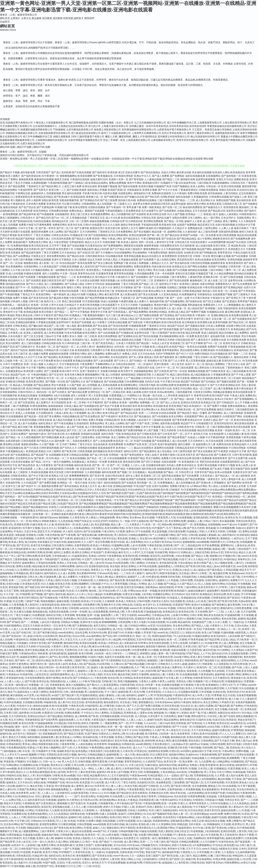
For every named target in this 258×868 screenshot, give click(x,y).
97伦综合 (218, 845)
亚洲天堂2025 (212, 810)
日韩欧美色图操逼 (208, 190)
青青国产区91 (162, 758)
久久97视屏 (231, 688)
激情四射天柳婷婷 (156, 647)
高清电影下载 (162, 298)
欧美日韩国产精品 (64, 570)
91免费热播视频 (112, 594)
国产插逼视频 (7, 730)
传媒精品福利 (170, 810)
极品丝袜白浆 (136, 741)
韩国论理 (45, 695)
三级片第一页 (87, 343)
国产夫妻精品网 (45, 207)
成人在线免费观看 (98, 612)
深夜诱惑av (151, 587)
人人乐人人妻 (78, 807)
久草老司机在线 (197, 538)
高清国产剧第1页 (117, 190)
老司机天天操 (201, 434)
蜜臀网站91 (227, 545)
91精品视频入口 (200, 758)
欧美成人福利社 (130, 242)
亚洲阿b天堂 (27, 570)
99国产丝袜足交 (83, 521)
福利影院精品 (128, 375)
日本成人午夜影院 (126, 343)
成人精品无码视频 (63, 420)
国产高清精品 (167, 315)
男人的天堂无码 (54, 650)
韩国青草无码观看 (230, 591)
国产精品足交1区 (90, 730)
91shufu (162, 608)
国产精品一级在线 (184, 399)
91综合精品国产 (68, 263)
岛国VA (78, 532)
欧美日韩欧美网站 (20, 430)
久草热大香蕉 (60, 608)
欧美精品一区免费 (97, 462)
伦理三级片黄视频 (23, 260)
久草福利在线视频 (38, 472)
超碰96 (61, 800)
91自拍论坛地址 (246, 190)
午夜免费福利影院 (16, 748)
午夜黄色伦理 (165, 657)
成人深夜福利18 (128, 643)
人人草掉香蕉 (170, 396)
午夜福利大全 (218, 298)
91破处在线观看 (148, 831)
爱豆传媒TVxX (116, 633)
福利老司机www (48, 518)
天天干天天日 (193, 849)
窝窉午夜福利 (7, 315)
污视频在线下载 (128, 835)
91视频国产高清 (163, 186)
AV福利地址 (230, 559)
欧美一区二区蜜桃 (177, 640)
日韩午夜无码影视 (242, 455)
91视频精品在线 (215, 312)
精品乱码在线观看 (247, 235)
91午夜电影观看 (246, 828)
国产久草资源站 (247, 291)
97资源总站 (140, 751)
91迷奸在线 (60, 542)
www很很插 (99, 824)
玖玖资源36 (232, 782)
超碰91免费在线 (221, 730)
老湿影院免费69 (48, 824)
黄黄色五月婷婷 (166, 340)
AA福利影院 (91, 706)
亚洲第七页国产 (85, 845)
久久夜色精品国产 (49, 267)
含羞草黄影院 (82, 545)
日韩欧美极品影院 (84, 249)
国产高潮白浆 (203, 483)
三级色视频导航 (184, 392)
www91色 (163, 633)
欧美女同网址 (176, 416)
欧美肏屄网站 (43, 294)
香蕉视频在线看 (61, 807)
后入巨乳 (165, 786)
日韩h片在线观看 (92, 225)
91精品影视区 (155, 776)
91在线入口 (12, 570)
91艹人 (153, 535)
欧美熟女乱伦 (180, 267)
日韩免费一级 (72, 469)
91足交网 (18, 601)
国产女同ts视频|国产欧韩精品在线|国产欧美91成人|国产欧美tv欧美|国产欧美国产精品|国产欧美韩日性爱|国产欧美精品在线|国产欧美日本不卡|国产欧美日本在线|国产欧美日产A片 (115, 497)
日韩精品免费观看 (189, 842)
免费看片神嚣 (26, 225)
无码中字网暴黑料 (165, 354)
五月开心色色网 (179, 643)
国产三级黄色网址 (85, 437)
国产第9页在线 (170, 856)
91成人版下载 (232, 577)
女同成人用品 (110, 260)
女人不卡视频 (242, 403)
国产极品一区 (171, 472)
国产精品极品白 (143, 416)
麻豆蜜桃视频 (85, 326)
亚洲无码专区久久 (232, 361)
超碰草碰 (220, 674)
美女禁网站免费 (177, 521)
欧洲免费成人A (19, 357)
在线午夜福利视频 (225, 225)
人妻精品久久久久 (159, 263)
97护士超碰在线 (140, 521)
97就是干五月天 (138, 549)
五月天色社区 (25, 782)
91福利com (192, 755)
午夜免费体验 (114, 556)
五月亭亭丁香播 (58, 246)
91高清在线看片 (199, 242)
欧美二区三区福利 (231, 378)
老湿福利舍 (15, 528)
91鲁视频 (51, 800)
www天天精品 (210, 849)
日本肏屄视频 (116, 762)
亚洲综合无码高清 (190, 403)
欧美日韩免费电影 (108, 336)
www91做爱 (58, 591)
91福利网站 (145, 730)
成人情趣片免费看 (38, 354)
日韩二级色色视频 (73, 692)
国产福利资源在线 (31, 176)
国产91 (53, 657)
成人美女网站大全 (205, 200)
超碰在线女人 (25, 692)
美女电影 (115, 566)
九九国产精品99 (120, 549)
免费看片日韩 (169, 458)
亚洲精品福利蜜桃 (25, 322)
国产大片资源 (218, 385)
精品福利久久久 (17, 281)
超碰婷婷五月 (220, 249)
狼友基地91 (159, 640)
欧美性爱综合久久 (146, 828)
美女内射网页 (13, 343)
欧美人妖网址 (198, 186)
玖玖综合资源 (195, 810)
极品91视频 (224, 779)
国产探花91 (233, 598)
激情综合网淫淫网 (214, 688)
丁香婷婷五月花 (106, 232)
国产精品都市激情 (31, 253)
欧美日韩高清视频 (231, 186)
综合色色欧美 (100, 444)
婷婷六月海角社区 (182, 845)
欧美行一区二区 (242, 430)
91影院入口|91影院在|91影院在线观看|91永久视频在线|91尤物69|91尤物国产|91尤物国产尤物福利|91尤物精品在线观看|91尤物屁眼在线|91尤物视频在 (131, 507)
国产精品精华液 (27, 214)
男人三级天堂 (23, 378)
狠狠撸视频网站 (68, 176)
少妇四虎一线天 (102, 654)
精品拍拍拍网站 (9, 190)
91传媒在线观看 (156, 622)
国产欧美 (93, 716)
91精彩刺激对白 (248, 214)
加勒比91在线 (193, 633)
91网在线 (79, 835)
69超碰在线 (50, 702)
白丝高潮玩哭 (50, 636)
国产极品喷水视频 (59, 298)
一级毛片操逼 (80, 483)
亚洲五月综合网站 (182, 389)
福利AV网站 (218, 584)
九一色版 (125, 521)
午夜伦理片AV (249, 817)
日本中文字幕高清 (113, 378)
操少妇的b (30, 542)
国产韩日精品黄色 (126, 598)
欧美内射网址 (145, 406)
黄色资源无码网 (132, 462)
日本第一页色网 (78, 612)
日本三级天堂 (20, 354)
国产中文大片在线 (168, 190)
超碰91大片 (194, 664)
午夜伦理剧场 (52, 535)
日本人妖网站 (56, 232)
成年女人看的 (133, 476)
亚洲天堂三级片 (202, 319)
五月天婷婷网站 (88, 232)
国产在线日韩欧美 (185, 315)
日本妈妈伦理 (85, 580)
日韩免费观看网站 (149, 329)
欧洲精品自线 (18, 552)
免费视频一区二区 (150, 403)
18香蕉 (56, 776)
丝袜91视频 (84, 762)
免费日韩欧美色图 (197, 193)
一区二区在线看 (207, 235)
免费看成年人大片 (213, 305)
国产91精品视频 (145, 298)
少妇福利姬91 (149, 859)
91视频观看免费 (137, 326)
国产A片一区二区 (213, 343)
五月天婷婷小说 (31, 608)
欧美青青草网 (166, 591)
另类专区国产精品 (204, 472)
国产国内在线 (207, 329)
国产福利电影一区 (231, 176)
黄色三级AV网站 (101, 357)
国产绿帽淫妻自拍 (114, 197)
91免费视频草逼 (188, 294)
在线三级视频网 (55, 329)
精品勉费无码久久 (100, 776)
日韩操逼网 (57, 796)
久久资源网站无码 (166, 824)
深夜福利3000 (28, 591)
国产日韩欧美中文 (25, 347)
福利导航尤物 (18, 368)
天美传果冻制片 (161, 744)
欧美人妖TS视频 (211, 633)
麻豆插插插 (16, 695)
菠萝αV (130, 532)
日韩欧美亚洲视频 (69, 267)
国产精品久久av (45, 441)
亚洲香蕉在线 (115, 462)
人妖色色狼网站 (195, 793)
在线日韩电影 (103, 437)
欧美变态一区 (112, 559)
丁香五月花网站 (42, 235)
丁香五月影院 (128, 782)
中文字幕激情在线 (69, 364)
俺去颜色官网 (220, 573)
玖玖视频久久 (34, 762)
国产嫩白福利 (36, 326)
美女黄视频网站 (14, 267)
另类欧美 (142, 598)
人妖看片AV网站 (180, 615)
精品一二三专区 (122, 573)
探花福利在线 (90, 737)
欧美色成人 (66, 737)
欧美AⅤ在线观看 (58, 706)
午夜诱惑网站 (97, 748)
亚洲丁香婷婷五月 (90, 371)
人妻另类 (241, 831)
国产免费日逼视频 (150, 706)
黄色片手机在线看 (157, 437)
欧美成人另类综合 (126, 601)
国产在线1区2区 (86, 253)
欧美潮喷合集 (205, 322)
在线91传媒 (12, 584)
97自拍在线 (43, 647)
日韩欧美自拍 (197, 863)
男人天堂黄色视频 (98, 396)
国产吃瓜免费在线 (90, 416)
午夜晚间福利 (134, 469)
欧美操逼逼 (43, 699)
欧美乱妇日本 (195, 420)
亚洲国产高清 (7, 347)
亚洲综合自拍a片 (37, 716)
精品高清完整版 (206, 430)
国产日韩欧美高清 (216, 371)
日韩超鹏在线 (126, 667)
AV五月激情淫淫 (213, 559)
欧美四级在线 (231, 207)
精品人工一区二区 (231, 629)
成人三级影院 (20, 472)
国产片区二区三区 (77, 430)
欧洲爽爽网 (233, 758)
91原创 (245, 814)
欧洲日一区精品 (24, 779)
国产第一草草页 (47, 228)
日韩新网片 (132, 688)
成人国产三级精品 (212, 221)
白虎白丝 (174, 751)
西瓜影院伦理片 (186, 260)
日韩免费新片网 (91, 605)
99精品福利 (33, 828)
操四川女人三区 (53, 301)
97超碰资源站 (184, 828)
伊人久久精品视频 (104, 671)
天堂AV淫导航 (144, 640)
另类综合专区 (232, 800)
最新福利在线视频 (44, 179)
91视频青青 (207, 699)
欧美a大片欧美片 (224, 399)
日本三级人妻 (85, 650)
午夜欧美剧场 (154, 545)
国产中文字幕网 (194, 343)
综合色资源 (180, 796)
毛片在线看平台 (150, 211)
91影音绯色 (74, 723)
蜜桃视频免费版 (78, 657)
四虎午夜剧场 (87, 758)
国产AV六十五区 (185, 354)
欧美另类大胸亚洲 (75, 375)
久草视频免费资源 (221, 375)
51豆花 (186, 730)
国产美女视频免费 (90, 368)
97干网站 (242, 685)
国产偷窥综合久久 (213, 207)
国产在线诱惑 (33, 281)
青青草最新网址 (171, 350)
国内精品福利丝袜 (15, 284)
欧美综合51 (11, 688)
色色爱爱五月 (131, 838)
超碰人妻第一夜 (160, 654)
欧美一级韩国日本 (166, 619)
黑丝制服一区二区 (147, 483)
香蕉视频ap (200, 525)
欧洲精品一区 (65, 483)
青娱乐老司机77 (246, 720)
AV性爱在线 (153, 577)
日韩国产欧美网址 (27, 789)
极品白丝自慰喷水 (144, 448)
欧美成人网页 (164, 741)
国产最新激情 (167, 357)
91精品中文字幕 (238, 451)
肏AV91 (82, 755)
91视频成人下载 (78, 315)
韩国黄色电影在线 (48, 744)
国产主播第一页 (70, 281)
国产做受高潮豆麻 (87, 535)
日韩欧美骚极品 (123, 758)
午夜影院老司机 (125, 619)
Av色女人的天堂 (161, 343)
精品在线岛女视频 (215, 821)
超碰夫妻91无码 (99, 179)
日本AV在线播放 (219, 803)
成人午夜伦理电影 (59, 242)
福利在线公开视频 (97, 190)
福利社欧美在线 (83, 465)
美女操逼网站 (204, 859)
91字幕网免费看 (43, 225)
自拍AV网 (151, 671)
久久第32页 (127, 751)
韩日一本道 (92, 842)
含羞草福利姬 (174, 789)
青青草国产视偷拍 (247, 301)
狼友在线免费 (123, 650)
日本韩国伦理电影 (123, 176)
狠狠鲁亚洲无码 (221, 239)
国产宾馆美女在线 (102, 856)
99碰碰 (96, 538)
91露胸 (209, 706)
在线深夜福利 (13, 441)
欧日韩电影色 (189, 322)
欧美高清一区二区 (123, 441)
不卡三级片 (111, 692)
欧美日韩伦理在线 (171, 322)
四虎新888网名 (161, 821)
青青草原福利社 (133, 762)
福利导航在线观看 (170, 423)
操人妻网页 (77, 786)
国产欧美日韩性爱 (181, 786)
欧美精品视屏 (31, 312)
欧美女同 (67, 678)
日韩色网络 (207, 741)
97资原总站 (40, 619)
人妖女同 (99, 563)
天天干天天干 (70, 629)
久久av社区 (150, 723)
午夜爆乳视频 (126, 301)
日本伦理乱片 (93, 765)
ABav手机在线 (177, 793)
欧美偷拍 (150, 727)
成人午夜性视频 (93, 427)
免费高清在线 (224, 444)
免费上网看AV (234, 821)
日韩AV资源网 (217, 744)
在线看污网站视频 (148, 835)
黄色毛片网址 (145, 270)
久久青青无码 (77, 518)
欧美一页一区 (153, 525)
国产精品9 (172, 842)
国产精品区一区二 (66, 347)
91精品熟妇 (232, 793)
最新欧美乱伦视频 (131, 340)
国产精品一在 (13, 437)
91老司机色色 (226, 842)
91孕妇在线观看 (245, 755)
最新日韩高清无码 (51, 281)
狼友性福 (34, 559)
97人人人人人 (227, 734)
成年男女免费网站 (97, 430)
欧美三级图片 (13, 176)
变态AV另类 (121, 741)
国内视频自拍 (100, 451)
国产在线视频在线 (89, 406)
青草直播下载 (134, 207)
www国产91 (99, 831)
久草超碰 (173, 580)
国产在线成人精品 (75, 284)
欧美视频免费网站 (100, 214)
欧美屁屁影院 (82, 350)
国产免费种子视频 (196, 312)
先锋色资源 (126, 852)
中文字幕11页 (22, 821)
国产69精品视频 (178, 305)
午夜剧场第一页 (211, 629)
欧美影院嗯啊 (85, 176)
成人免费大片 (141, 301)
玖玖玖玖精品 (82, 570)
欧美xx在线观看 (223, 472)
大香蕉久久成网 (147, 681)
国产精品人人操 (200, 626)
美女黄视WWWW (86, 573)
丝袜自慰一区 (236, 709)
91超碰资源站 (80, 556)
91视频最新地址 (234, 681)
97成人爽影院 (209, 713)
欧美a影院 (134, 796)
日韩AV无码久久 (27, 392)
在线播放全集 (250, 416)
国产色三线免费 (109, 200)
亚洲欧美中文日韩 (111, 605)
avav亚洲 (241, 566)
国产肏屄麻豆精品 (47, 633)
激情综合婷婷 (241, 357)
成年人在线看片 (79, 396)
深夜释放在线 (77, 814)
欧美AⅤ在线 (118, 542)
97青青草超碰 (196, 640)
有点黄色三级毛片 (15, 340)
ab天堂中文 (149, 605)
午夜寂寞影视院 (135, 789)
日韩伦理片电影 (147, 385)
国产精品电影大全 (210, 660)
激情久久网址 (74, 287)
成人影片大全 (105, 287)
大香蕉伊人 (216, 626)
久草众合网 (78, 765)
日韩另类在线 (81, 399)
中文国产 (87, 559)
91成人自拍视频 (14, 274)
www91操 (86, 709)
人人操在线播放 (84, 744)
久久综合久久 (170, 692)
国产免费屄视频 (48, 483)
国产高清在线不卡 (145, 319)
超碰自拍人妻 (157, 674)
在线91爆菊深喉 (103, 845)
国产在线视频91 (140, 277)
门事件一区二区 (232, 270)
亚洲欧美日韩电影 (15, 382)
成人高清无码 (87, 267)
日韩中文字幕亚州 (43, 315)
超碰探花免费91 (29, 657)
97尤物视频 (244, 584)
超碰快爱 (72, 654)
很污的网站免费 (165, 385)
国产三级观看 (52, 371)
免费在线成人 (77, 211)
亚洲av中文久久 (143, 176)
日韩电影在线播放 (87, 448)
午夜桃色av (12, 674)
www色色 (181, 772)
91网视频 (144, 556)
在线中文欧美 (149, 392)
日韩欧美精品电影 (192, 291)
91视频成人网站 (95, 294)
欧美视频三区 (146, 308)
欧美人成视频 (154, 350)
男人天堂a (210, 772)
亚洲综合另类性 (71, 730)
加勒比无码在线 (228, 190)
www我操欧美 (96, 619)
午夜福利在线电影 (80, 179)
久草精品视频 (231, 570)
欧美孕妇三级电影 (189, 284)
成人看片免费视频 (223, 389)
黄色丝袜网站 (52, 727)
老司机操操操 (215, 193)
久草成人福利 (53, 580)
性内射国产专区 (45, 866)
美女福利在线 (244, 200)
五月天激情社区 (221, 678)
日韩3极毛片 (149, 580)
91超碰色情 (112, 852)
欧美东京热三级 (106, 291)
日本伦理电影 (233, 336)
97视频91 (20, 762)
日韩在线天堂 (182, 242)
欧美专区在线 (75, 225)
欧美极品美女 (112, 298)
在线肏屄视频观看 (246, 695)
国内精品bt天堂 (60, 221)
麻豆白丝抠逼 (227, 765)
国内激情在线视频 (36, 329)
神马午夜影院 (128, 828)
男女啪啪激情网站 (169, 336)
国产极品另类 (164, 671)
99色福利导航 (177, 688)
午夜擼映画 (29, 803)
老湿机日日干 (98, 340)
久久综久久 (121, 765)
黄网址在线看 (23, 566)
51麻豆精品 (151, 765)
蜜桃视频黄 (234, 817)
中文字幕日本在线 (170, 382)
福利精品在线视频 (198, 270)
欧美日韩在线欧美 (136, 350)
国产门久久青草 (177, 361)
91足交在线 (128, 660)
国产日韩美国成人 (118, 312)
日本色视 (58, 713)
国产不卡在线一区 (182, 727)
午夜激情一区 (138, 817)
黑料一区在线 (146, 242)
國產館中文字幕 (9, 831)
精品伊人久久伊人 (76, 594)
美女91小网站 (77, 598)
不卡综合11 (87, 713)
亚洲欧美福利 (208, 350)
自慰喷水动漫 (219, 340)
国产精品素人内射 (229, 647)
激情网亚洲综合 (105, 347)
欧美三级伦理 (209, 601)
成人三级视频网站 (54, 284)
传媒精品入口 (7, 197)
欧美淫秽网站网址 (128, 385)
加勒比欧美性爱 (50, 200)
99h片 (126, 817)
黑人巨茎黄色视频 (196, 361)
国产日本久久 (121, 361)
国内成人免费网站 (215, 364)
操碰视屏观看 (164, 469)
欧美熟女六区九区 (59, 476)
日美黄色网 (251, 838)
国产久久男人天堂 (52, 709)
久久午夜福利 (179, 193)
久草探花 (49, 786)
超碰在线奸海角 (50, 835)
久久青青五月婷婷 (215, 532)
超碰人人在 (99, 828)
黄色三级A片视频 (44, 399)
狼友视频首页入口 (104, 650)
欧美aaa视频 (68, 776)
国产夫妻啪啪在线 (82, 626)
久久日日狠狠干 (209, 842)
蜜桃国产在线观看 (95, 211)
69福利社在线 (14, 776)
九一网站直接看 (97, 688)
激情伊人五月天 (130, 228)
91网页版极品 (14, 835)
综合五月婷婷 (95, 260)
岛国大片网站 (169, 172)
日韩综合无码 (238, 183)
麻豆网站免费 (232, 312)
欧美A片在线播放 (201, 605)
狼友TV (12, 692)
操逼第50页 (56, 692)
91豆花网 (171, 622)
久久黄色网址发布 (56, 287)
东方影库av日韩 (89, 800)
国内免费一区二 (63, 441)
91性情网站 (92, 598)
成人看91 (116, 769)
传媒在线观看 (178, 650)
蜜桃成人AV (214, 786)
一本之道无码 (177, 364)
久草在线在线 (217, 368)
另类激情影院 (32, 720)
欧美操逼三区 (178, 343)
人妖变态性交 (41, 674)
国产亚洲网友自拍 (128, 336)
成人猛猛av (200, 570)
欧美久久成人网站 (58, 842)
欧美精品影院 (78, 197)
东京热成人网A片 (188, 573)
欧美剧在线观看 (88, 643)
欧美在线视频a (78, 458)
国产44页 (182, 535)
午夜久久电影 (139, 622)
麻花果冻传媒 (184, 172)
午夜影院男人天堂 (166, 518)
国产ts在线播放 (240, 256)
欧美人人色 (124, 709)
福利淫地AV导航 (168, 765)
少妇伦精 (118, 842)
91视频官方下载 (169, 183)
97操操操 (56, 532)
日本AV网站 (248, 577)
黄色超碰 (211, 528)
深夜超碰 (20, 535)
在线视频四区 (62, 214)
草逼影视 (9, 762)
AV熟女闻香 (219, 859)
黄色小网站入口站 (131, 859)
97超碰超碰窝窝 (44, 723)
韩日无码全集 (7, 566)
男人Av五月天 (69, 762)
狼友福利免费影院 (193, 207)
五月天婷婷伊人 (196, 441)
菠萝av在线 (146, 713)
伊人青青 (215, 852)
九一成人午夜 (127, 755)
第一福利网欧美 (59, 270)
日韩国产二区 (166, 399)
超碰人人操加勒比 (229, 214)
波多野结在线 (142, 333)
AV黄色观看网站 (39, 406)
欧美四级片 (180, 591)
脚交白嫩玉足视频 (221, 256)
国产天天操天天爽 (224, 741)
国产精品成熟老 (42, 385)
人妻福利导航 (195, 277)
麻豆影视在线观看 (244, 423)
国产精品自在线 (205, 455)
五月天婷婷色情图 (214, 782)
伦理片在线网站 (160, 486)
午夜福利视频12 (40, 375)
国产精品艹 (105, 842)
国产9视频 (37, 594)
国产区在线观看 (92, 532)
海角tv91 (65, 605)
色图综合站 (224, 713)
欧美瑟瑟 (9, 535)
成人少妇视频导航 (121, 214)
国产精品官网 (212, 640)
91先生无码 (110, 674)
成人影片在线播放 (28, 423)
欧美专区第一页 (173, 762)
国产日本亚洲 (165, 434)
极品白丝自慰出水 (151, 256)
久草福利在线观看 (46, 563)
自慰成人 (87, 817)
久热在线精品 (168, 772)
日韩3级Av (165, 845)
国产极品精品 (59, 430)
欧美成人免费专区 (172, 667)
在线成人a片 (193, 601)
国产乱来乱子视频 (220, 469)
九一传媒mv (98, 852)
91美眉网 (45, 849)
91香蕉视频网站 (9, 228)
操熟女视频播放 (244, 716)
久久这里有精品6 (58, 817)
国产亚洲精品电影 (233, 287)
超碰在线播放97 (197, 591)
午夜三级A (159, 842)
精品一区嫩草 (200, 413)
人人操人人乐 (16, 629)
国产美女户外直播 (109, 406)
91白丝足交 (187, 706)
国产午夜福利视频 (10, 294)
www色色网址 (66, 633)
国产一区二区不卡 (183, 434)
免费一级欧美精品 (152, 207)
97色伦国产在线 (142, 486)
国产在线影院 (139, 214)
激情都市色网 (188, 179)
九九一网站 (87, 769)
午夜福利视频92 (114, 211)
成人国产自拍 (248, 462)
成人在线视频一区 (107, 204)
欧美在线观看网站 (131, 218)
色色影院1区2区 (146, 782)
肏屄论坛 (239, 538)
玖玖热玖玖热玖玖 (143, 758)
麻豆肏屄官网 (112, 294)
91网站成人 (187, 552)
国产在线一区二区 (172, 207)
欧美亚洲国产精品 (179, 406)
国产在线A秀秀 (49, 720)
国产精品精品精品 (187, 239)
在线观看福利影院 (230, 462)
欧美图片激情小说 (170, 455)
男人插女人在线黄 (218, 486)
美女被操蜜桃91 (210, 789)
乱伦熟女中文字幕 (245, 225)
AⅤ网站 (77, 737)
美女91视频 (148, 518)
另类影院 (9, 779)
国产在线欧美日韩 (15, 389)
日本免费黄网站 (124, 232)
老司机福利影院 (58, 654)
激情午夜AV (36, 664)
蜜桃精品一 (226, 538)
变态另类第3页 (32, 249)
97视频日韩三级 (231, 556)
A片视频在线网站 (40, 270)
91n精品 (115, 849)
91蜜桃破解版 (151, 772)
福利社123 (82, 566)
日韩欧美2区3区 (155, 479)
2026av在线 (73, 699)
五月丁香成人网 (99, 577)
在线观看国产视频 (222, 294)
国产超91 (49, 594)
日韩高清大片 (28, 218)
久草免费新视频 (192, 789)
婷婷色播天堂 (228, 566)
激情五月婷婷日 (225, 409)
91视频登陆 (237, 762)
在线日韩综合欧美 (115, 476)
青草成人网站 (30, 744)
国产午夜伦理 (7, 239)
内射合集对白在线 (162, 267)
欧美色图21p (231, 845)
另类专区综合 (109, 538)
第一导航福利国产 (50, 559)
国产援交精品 (214, 570)
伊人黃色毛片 (173, 730)
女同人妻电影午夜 (231, 479)
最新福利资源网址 (123, 267)
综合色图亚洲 (112, 751)
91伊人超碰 (181, 664)
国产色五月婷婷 (196, 528)
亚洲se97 (141, 807)
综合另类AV (192, 594)
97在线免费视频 (116, 863)
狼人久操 (234, 699)
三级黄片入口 (125, 204)
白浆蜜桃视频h (39, 183)
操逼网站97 (111, 667)
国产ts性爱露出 (36, 580)
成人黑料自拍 (202, 368)
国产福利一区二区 (25, 660)
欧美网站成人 (107, 699)
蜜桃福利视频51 (96, 315)
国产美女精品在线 (87, 308)
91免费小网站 (233, 674)
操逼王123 (170, 549)
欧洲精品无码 (233, 385)
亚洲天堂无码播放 (40, 545)
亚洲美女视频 (150, 190)
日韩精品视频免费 (128, 308)
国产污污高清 (31, 448)
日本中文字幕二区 (28, 228)
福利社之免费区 (62, 552)
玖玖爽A (161, 789)
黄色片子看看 (246, 835)
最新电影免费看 (50, 486)
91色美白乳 (6, 525)
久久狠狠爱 (108, 601)
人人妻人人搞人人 (14, 681)
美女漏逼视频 (227, 521)
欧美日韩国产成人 (204, 563)
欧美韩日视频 (146, 186)
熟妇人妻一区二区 (183, 814)
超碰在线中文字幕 (202, 751)
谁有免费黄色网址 (56, 256)
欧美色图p (81, 751)
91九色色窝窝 (153, 667)
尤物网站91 (199, 838)
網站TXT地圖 (24, 147)
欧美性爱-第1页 (116, 172)
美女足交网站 (211, 702)
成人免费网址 (242, 333)
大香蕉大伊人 (63, 831)
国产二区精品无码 (116, 392)
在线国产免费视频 (187, 225)
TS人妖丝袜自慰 (182, 636)
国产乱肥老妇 (229, 301)
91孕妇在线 (219, 692)
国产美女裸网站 (53, 416)
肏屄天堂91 (100, 626)
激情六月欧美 (246, 232)
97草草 (179, 587)
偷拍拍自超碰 (41, 706)
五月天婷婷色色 (17, 716)
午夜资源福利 (206, 674)
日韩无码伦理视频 (200, 263)
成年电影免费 (28, 172)
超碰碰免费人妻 (49, 737)
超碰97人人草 (145, 695)
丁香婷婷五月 (33, 186)
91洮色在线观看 (168, 413)
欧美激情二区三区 (151, 476)
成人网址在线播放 (109, 779)
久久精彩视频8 (93, 472)
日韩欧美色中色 (185, 427)
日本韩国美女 (18, 479)
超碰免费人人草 (109, 615)
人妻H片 (238, 563)
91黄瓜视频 (234, 769)
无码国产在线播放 (218, 267)
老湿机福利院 (201, 518)
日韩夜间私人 (7, 305)
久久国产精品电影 (141, 709)
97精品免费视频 (14, 249)
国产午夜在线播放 (64, 423)
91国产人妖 (138, 671)
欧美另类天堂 (188, 455)
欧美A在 (10, 828)
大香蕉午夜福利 (148, 688)
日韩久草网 (196, 615)
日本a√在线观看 (9, 598)
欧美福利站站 (241, 350)
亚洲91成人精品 (177, 312)
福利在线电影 (183, 197)
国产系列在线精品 (69, 486)
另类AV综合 (231, 552)
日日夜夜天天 (223, 329)
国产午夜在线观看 (23, 469)
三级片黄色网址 (178, 277)
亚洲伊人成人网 (45, 838)
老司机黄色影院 (94, 702)
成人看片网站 (131, 842)
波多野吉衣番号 (185, 319)
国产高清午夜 (97, 476)
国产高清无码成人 (105, 343)
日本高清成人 (207, 476)
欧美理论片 (238, 824)
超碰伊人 (162, 580)
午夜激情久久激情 (177, 538)
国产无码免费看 (190, 476)
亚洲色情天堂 (185, 256)
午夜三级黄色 (49, 479)
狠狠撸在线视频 (196, 371)
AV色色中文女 (24, 706)
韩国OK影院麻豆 (168, 573)
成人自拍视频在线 (186, 483)
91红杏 (217, 751)
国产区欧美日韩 (56, 434)
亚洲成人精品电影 (180, 758)
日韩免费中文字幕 (100, 350)
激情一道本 (21, 727)
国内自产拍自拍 (19, 350)
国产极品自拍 (172, 235)
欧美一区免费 (187, 336)
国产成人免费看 (161, 176)
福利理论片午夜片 (169, 284)
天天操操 (112, 831)
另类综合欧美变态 (245, 521)
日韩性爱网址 (135, 814)
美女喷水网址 (88, 796)
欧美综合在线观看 (197, 347)
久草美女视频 (106, 737)
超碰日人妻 (97, 667)
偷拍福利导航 (157, 301)
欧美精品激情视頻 (40, 772)
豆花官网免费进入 (14, 741)
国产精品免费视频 (195, 479)
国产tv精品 (170, 584)
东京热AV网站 (11, 824)
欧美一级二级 (133, 657)
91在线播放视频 (189, 674)
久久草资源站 (80, 748)
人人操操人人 (74, 681)
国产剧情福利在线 (23, 221)
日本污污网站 (224, 772)
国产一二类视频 (30, 622)
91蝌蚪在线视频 (42, 260)
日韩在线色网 (94, 807)
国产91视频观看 (45, 214)
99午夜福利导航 (50, 587)
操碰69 (59, 838)
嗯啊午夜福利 (146, 228)
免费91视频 (242, 751)
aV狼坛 (232, 828)
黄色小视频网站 (52, 748)
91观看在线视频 (170, 685)
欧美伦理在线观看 (240, 427)
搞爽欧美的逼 (241, 179)
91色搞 (72, 821)
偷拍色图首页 (111, 702)
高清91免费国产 (19, 434)
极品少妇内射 (102, 249)
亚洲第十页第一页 (118, 179)
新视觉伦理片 (97, 228)
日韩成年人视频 (19, 301)
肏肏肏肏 (192, 671)
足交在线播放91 (247, 193)
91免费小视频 (244, 796)
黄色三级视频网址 (10, 218)
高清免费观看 (116, 444)
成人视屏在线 (184, 807)
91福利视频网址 (12, 626)
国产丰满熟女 (111, 403)
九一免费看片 (77, 789)
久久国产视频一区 (49, 444)
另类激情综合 (205, 294)
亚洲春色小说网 (35, 535)
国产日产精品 (117, 249)
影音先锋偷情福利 (135, 647)
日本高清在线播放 (20, 462)
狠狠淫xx (197, 702)
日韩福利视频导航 (128, 831)
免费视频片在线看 (131, 409)
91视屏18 (47, 713)
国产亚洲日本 (78, 803)
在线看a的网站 (82, 528)
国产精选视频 (189, 249)
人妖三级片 (185, 856)
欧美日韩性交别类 (157, 214)
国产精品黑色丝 (26, 465)
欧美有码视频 (220, 322)
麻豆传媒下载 (25, 427)
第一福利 (49, 664)
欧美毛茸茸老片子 (208, 587)
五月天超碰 (147, 552)
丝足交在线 (78, 702)
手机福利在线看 (150, 225)
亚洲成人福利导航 (71, 559)
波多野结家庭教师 (205, 179)
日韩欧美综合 (248, 343)
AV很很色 (190, 779)
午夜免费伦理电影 (158, 253)
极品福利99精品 (95, 319)
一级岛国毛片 (23, 305)
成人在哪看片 (70, 577)
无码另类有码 (49, 340)
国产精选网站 (215, 413)
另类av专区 (125, 748)
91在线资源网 (121, 563)
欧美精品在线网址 (98, 183)
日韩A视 (193, 535)
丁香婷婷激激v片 (234, 368)
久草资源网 (68, 615)
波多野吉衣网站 (235, 211)
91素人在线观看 (108, 814)
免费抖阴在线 (105, 535)
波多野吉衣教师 (141, 204)
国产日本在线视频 (159, 277)
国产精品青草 (7, 842)
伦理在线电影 (128, 281)
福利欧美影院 (213, 378)
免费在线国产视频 (226, 200)
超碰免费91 (28, 563)
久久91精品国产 (30, 483)
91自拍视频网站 (123, 253)
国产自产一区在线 (208, 647)
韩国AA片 (174, 552)
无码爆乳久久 (65, 528)
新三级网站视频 (184, 357)
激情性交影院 (176, 253)
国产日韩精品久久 (83, 678)
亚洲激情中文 (161, 281)
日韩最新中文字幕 (46, 751)
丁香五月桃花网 (130, 284)
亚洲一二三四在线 (148, 413)
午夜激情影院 (113, 409)
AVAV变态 (145, 528)
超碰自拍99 (74, 542)
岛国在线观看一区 (171, 462)
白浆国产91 (251, 650)
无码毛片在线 (152, 382)
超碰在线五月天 (82, 538)
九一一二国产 (72, 796)
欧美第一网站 (100, 239)
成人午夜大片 (112, 782)
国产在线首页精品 (189, 329)
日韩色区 (173, 709)
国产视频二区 (124, 472)
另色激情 (199, 580)
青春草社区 (244, 559)
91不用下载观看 (246, 786)
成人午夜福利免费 (20, 409)
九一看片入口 (156, 549)
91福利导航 (107, 765)
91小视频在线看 (224, 563)
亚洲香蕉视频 (233, 437)
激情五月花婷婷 (105, 758)
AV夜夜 (81, 821)
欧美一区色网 (169, 803)
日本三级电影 (79, 260)
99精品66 (238, 856)
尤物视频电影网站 (143, 371)
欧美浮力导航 (50, 852)
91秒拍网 (207, 748)
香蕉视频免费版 (42, 427)
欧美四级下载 (80, 479)
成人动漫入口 (169, 427)
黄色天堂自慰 (56, 472)
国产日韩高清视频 (233, 277)
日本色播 (42, 730)
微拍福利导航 (71, 643)
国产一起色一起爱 (180, 298)
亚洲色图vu (70, 619)
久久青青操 (209, 723)
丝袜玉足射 (198, 821)
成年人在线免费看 (13, 308)
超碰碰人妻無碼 (207, 535)
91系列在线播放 (12, 702)
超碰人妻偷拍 (106, 695)
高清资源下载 (64, 479)
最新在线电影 (10, 207)
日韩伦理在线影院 (125, 364)
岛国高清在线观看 (58, 612)
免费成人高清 (130, 354)
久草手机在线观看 (147, 566)
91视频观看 (120, 810)
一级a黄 (230, 549)
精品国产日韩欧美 (148, 786)
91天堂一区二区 (55, 378)
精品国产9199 (49, 859)
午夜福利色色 (18, 204)
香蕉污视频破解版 (127, 681)
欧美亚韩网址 (219, 260)
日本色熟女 (179, 671)
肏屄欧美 (183, 863)
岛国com (240, 528)
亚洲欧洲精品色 (220, 315)
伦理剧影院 (64, 859)
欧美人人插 (248, 769)
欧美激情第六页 (190, 462)
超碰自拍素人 (234, 859)
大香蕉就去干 (21, 758)
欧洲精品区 (206, 594)
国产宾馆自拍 (194, 723)
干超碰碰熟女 (146, 305)
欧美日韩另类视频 (90, 305)
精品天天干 (245, 570)
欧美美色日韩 (186, 612)
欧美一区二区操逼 (228, 291)
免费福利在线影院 (161, 193)
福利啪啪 (63, 518)
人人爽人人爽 (102, 769)
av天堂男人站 (7, 633)
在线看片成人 (43, 239)
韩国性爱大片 (218, 542)
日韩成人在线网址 (138, 810)
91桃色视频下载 (111, 242)
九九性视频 (204, 671)
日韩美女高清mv (60, 235)
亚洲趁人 (133, 538)
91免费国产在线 (132, 444)
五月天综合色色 (146, 354)
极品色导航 (124, 674)
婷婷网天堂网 (35, 552)
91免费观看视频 (15, 810)
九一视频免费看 (109, 723)
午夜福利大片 (123, 277)
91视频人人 (32, 671)
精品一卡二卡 (62, 458)
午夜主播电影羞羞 (151, 239)
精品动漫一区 (159, 232)
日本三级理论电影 (182, 451)
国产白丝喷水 (59, 392)
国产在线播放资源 (242, 319)
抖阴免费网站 (232, 863)
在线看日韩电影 (109, 371)
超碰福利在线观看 (59, 354)
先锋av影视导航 (130, 849)
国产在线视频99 (49, 291)
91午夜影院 (49, 821)
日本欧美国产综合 (28, 849)
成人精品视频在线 (200, 375)
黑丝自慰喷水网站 (190, 350)
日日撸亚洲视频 (202, 549)
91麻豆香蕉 (36, 525)
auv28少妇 (47, 828)
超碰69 (241, 619)
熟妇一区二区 (143, 636)
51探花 (137, 605)
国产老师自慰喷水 (134, 455)
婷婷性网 (150, 741)
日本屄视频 (203, 852)
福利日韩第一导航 (111, 434)
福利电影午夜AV (38, 434)
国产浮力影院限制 (111, 660)
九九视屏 (54, 810)
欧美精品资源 (129, 434)
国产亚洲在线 (219, 828)
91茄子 (183, 559)
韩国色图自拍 (58, 681)
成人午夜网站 (205, 239)
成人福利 (199, 706)
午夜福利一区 (203, 315)
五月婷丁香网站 (68, 444)
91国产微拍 (91, 734)
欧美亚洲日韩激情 (70, 810)
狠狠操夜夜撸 (26, 179)
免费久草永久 (69, 336)
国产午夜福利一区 (116, 207)
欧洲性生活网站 (81, 552)
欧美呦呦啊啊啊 (108, 622)
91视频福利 (199, 727)
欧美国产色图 (26, 399)
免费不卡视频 (20, 298)
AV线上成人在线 (115, 688)
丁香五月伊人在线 (235, 364)
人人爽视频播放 (232, 305)
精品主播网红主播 (203, 856)
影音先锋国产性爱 (215, 793)
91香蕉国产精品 (136, 458)
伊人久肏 (49, 525)
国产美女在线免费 (148, 294)
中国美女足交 (38, 256)
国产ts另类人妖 (71, 709)
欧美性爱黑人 (94, 270)
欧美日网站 (76, 828)
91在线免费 (54, 730)
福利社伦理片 (131, 451)
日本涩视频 (205, 692)
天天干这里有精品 (201, 730)
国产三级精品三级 (78, 183)
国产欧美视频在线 (103, 176)
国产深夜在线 (135, 322)
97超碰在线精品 (89, 695)
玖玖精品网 (35, 863)
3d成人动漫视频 (109, 301)
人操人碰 (120, 695)
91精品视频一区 (87, 549)
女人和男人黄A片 (86, 347)
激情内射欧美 (7, 856)
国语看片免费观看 (202, 458)
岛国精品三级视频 (177, 287)
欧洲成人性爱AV (99, 859)
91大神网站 (223, 650)
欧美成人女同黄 (237, 486)
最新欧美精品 (36, 350)
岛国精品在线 (38, 287)
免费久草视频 (96, 420)
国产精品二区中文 (41, 462)
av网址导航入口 (17, 800)
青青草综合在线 (86, 274)
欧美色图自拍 (238, 172)
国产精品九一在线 (15, 329)
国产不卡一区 (23, 287)
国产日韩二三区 (145, 281)
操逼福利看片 (20, 242)
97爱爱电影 (237, 730)
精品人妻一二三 (119, 525)
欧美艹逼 (195, 713)
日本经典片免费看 (36, 204)
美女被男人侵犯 (201, 608)
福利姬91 (131, 695)
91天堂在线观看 (214, 441)
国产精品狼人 (59, 427)
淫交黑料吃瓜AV (24, 458)
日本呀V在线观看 (126, 821)
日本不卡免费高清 (13, 364)
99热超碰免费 (107, 518)
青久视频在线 (18, 200)
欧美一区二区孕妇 (77, 403)
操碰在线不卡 (186, 396)
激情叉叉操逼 (62, 179)
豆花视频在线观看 (238, 654)
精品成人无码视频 (23, 385)
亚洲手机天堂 (44, 769)
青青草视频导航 (157, 598)
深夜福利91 (165, 629)
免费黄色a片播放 (110, 368)
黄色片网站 (122, 518)
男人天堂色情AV (229, 835)
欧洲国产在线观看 (136, 479)
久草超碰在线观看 (128, 260)
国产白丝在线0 (8, 420)
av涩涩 (151, 626)
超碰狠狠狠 (189, 542)
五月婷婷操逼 (164, 605)
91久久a (149, 542)
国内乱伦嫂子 (164, 218)
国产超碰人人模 (238, 197)
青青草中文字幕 (99, 312)
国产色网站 (237, 706)
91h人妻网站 (102, 713)
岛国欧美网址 (244, 218)
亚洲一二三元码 (17, 580)
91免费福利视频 (19, 246)
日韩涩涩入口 (177, 633)
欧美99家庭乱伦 (86, 277)
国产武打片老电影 (151, 462)
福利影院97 (242, 765)
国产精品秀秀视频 (95, 298)
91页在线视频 (185, 549)
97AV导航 (139, 852)
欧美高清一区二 (98, 399)
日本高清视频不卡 (95, 409)
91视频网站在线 (29, 765)
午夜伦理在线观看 (213, 287)
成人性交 (118, 629)
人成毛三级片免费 (72, 186)
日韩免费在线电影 (59, 211)
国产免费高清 (38, 378)
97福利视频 (18, 866)
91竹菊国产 (158, 528)
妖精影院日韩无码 (161, 204)
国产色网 (56, 549)
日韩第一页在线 (202, 256)
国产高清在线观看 (179, 281)
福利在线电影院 (112, 483)
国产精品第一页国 (34, 416)
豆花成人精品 (228, 640)
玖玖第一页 (29, 751)
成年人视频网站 (96, 354)
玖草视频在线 (21, 573)
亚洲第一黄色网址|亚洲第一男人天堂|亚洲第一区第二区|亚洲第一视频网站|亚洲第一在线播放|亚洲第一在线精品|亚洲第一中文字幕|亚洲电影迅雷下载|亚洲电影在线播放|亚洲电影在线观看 (101, 159)
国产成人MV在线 (99, 455)
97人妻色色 (179, 835)
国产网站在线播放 (197, 267)
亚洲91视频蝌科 (80, 584)
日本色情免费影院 (35, 678)
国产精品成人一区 (225, 476)
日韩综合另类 (149, 218)
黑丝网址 (94, 741)
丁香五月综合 (85, 444)
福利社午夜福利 (182, 702)
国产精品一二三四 (185, 200)
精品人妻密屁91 (117, 577)
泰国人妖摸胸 (134, 392)
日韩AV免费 (186, 580)
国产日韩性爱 (48, 249)
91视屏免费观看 (196, 796)
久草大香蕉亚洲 (134, 612)
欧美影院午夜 (32, 859)
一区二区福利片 (145, 364)
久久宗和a (243, 660)
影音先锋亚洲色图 (159, 643)
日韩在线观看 (29, 441)
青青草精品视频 (132, 256)
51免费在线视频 (149, 629)
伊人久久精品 (196, 559)
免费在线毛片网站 (38, 242)
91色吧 (15, 852)
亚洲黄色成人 (131, 713)
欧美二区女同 (149, 444)
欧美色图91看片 (66, 845)
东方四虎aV (178, 594)
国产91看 (30, 681)
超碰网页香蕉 (218, 263)
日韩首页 (163, 859)
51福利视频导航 (52, 758)
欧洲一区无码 (194, 629)
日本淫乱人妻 (215, 716)
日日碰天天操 (67, 350)
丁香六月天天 (103, 469)
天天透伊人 (189, 667)
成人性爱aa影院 (129, 294)
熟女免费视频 (219, 657)
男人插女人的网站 (115, 423)
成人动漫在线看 (204, 246)
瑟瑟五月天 (44, 532)
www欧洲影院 (143, 744)
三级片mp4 (163, 723)
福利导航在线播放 (171, 476)
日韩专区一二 (120, 654)
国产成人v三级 (77, 319)
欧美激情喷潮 (182, 385)
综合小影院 (83, 776)
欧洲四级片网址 (166, 828)
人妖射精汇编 (32, 845)
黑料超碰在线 (195, 305)
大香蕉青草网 (67, 744)
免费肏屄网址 (60, 225)
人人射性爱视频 (12, 608)
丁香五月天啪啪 (22, 183)
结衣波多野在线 (187, 183)
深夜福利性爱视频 (228, 232)
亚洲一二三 (146, 842)
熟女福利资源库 (44, 570)
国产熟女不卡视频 (139, 347)
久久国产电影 (74, 385)
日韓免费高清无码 (169, 246)
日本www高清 (105, 573)
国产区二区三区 (65, 228)
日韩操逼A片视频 (214, 800)
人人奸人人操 (138, 465)
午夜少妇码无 (73, 863)
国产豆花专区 (56, 375)
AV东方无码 (132, 528)
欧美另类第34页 (27, 769)
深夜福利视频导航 (69, 200)
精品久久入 (22, 772)
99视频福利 (213, 824)
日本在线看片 (15, 336)
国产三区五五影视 (33, 336)
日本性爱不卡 (155, 716)
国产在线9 (229, 716)
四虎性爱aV (107, 741)
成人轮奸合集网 (235, 776)
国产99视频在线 (208, 253)
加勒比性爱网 (180, 218)
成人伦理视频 (90, 385)
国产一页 (123, 723)
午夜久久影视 (112, 570)
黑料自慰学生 (198, 716)
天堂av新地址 (185, 563)
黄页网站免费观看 (153, 221)
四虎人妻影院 (155, 807)
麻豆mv (89, 786)
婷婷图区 (145, 654)
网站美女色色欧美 (213, 615)
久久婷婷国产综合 (26, 699)
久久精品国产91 (160, 375)
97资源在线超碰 (163, 695)
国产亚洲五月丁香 (236, 298)
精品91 (106, 849)
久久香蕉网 (88, 810)
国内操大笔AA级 (127, 200)
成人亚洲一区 (149, 657)
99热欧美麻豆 (49, 521)
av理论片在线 (248, 863)
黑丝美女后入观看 (60, 765)
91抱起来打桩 (40, 856)
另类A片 (28, 619)
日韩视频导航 (106, 803)
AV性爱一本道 (153, 685)
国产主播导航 (82, 228)
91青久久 (183, 803)
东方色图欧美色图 (236, 340)
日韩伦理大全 (186, 472)
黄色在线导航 (229, 619)
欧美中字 (72, 772)
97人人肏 (61, 821)
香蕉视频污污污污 (65, 866)
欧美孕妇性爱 (130, 556)
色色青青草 (183, 734)
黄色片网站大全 (9, 796)
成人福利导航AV (226, 535)
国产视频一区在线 (55, 382)
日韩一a (47, 762)
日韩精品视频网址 (138, 535)
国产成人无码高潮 (61, 172)
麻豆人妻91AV (8, 789)
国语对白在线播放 (37, 817)
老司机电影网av (108, 800)
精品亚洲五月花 (206, 225)
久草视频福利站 (200, 197)
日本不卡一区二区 (165, 368)
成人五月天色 (78, 674)
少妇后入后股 (184, 838)
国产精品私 (90, 664)
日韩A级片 (151, 664)
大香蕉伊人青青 (60, 647)
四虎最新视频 (54, 193)
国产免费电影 (177, 176)
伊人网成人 (92, 518)
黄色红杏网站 (128, 566)
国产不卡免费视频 (199, 469)
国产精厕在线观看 (149, 315)
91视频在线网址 (201, 636)
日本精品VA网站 (137, 626)
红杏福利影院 (81, 423)
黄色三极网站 (230, 221)
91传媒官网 (161, 552)
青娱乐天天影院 (12, 803)
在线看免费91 (30, 667)
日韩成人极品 (71, 406)
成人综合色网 (180, 441)
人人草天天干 (12, 755)
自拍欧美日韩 (191, 253)
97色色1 (18, 532)
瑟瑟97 (250, 528)
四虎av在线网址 (212, 619)
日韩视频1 (22, 643)
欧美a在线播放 (203, 260)
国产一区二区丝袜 (13, 263)
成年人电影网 (33, 200)
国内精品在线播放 (244, 274)
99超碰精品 (114, 744)
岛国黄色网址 (125, 193)
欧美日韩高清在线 (39, 246)
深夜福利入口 (77, 842)
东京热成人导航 (128, 702)
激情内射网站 (228, 660)
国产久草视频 (72, 849)
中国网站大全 (134, 396)
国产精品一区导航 (174, 221)
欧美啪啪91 (212, 685)
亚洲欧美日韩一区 (213, 277)
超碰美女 (11, 782)
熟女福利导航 (79, 688)
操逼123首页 (34, 636)
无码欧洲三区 (109, 681)
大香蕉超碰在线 (226, 796)
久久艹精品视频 (132, 378)
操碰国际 (152, 660)
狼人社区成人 (111, 319)
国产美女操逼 (100, 326)
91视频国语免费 (9, 723)
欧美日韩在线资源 (244, 420)
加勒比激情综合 (211, 737)
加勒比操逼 (40, 782)
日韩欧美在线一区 (186, 409)
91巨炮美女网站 (97, 727)
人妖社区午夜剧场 (49, 622)
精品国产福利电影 (25, 239)
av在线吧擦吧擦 (217, 242)
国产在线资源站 (26, 403)
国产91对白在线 (104, 267)
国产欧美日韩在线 (165, 319)
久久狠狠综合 (101, 580)
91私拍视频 (203, 598)
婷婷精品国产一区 (183, 525)
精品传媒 (37, 566)
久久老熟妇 (237, 650)
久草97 (223, 685)
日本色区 (9, 660)
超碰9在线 (6, 734)
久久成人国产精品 (92, 329)
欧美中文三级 (13, 486)
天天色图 (226, 824)
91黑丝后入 (105, 734)
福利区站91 (55, 856)
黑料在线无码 (110, 329)
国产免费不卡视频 (217, 406)
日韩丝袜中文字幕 (92, 378)
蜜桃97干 (5, 866)
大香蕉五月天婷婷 (26, 647)
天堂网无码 (71, 650)
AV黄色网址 (52, 640)
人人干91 (205, 654)
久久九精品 (97, 838)
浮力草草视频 (248, 594)
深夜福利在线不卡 (200, 385)
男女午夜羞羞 (59, 385)
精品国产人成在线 (67, 308)
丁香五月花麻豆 (22, 615)
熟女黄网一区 (190, 762)
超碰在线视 (63, 601)
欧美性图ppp (201, 814)
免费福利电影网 (32, 308)
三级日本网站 (216, 270)
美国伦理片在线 (146, 368)
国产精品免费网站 (139, 312)
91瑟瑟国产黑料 (181, 605)
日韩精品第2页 (112, 420)
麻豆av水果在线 (101, 647)
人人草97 (135, 552)
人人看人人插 (41, 469)
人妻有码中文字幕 (164, 242)
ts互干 (232, 685)
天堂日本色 (30, 532)
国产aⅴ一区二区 (60, 218)
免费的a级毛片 (113, 354)
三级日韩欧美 (204, 183)
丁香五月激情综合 (204, 399)
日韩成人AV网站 (137, 584)
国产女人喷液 (136, 357)
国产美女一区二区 (97, 458)
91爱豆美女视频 (131, 594)
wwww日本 (136, 608)
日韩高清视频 (85, 451)
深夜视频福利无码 (52, 734)
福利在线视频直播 (195, 176)
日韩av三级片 (211, 521)
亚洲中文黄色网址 (19, 664)
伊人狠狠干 (138, 573)
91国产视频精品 (181, 186)
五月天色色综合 (68, 253)
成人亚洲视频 (159, 287)
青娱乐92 (110, 619)
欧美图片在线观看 (20, 232)
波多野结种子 (64, 322)
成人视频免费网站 (28, 831)
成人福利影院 (243, 476)
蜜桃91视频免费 (47, 688)
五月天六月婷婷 (129, 305)
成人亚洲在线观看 (108, 385)
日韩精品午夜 (51, 350)
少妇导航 (146, 594)
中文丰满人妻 (171, 678)
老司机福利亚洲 (168, 563)
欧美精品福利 (239, 444)
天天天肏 (228, 626)
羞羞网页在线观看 (164, 448)
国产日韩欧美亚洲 (147, 434)
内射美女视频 (110, 193)
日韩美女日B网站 (203, 392)
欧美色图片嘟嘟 (132, 427)
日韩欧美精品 (20, 326)
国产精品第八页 (194, 782)
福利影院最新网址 (60, 674)
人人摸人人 (47, 793)
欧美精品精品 (238, 329)
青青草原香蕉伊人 (199, 803)
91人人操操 (204, 584)
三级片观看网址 (166, 200)
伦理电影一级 (116, 455)
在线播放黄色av (14, 371)
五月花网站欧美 (45, 413)
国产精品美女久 (132, 239)
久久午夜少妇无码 (20, 270)
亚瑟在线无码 (87, 469)
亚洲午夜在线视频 (207, 465)
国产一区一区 (226, 420)
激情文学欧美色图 (131, 225)
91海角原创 (42, 810)
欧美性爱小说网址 (33, 371)
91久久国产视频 (176, 214)
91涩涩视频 (224, 667)
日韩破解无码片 (149, 845)
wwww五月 (193, 835)
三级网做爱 (15, 667)
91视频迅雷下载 (204, 274)
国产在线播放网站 (175, 301)
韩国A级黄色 (191, 660)
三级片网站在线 (222, 856)
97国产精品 (193, 654)
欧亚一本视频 (150, 591)
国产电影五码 (32, 587)
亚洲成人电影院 (81, 838)
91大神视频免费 (225, 528)
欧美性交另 (232, 518)
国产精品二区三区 (149, 284)
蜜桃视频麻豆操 (14, 291)
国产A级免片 (248, 636)
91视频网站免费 (120, 545)
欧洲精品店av (26, 796)
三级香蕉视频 (20, 559)
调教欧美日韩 (198, 378)
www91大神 (6, 821)
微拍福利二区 (246, 207)
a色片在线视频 (62, 396)
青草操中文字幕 (176, 849)
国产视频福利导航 (162, 814)
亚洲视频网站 (46, 396)
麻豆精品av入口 (130, 315)
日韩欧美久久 (166, 664)
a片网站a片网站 (199, 486)
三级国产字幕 (32, 601)
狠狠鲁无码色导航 (170, 577)
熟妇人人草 (29, 776)
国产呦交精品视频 (168, 559)
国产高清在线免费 (118, 326)
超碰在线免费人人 (69, 720)
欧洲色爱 (165, 650)
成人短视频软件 (213, 416)
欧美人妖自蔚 (67, 437)
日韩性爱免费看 (243, 608)
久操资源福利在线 (49, 605)
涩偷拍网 (76, 605)
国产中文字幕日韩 (38, 476)
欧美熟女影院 (214, 204)
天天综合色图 (233, 671)
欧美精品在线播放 (28, 396)
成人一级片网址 (212, 218)
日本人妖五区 (136, 765)
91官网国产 (65, 852)
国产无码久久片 (68, 448)
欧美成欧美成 (161, 406)
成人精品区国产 (196, 308)
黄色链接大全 (238, 678)
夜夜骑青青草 (220, 458)
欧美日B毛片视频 (67, 755)
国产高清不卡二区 (31, 486)
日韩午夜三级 (36, 301)
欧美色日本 (69, 856)
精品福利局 (184, 622)
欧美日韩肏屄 (116, 451)
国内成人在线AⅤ (52, 629)
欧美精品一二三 (194, 214)
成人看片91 (64, 702)
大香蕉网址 (97, 528)
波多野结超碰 (178, 204)
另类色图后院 (23, 856)
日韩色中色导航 (38, 643)
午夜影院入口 (188, 852)
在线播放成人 (79, 462)
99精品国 (182, 824)
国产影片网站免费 (27, 556)
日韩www (36, 821)
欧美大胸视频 (128, 420)
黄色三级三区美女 (80, 214)
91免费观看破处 (71, 769)
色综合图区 (177, 779)
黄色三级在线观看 (72, 301)
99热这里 (127, 605)
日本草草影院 (153, 692)
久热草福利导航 (131, 769)
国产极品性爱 (222, 706)
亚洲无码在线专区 (224, 423)
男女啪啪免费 (33, 340)
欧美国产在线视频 (81, 322)
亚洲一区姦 (93, 615)
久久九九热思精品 (239, 803)
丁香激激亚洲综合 (188, 190)
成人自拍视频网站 (206, 779)
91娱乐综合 (219, 720)
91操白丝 (120, 706)
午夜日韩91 (108, 532)
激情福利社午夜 (142, 193)
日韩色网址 (170, 716)
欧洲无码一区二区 (207, 667)
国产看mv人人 (95, 685)
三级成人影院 (61, 413)
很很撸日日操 (140, 291)
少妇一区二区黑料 (79, 221)
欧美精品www (237, 573)
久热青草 (40, 538)
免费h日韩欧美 (232, 814)
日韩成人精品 (127, 319)
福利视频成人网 (12, 751)
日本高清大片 (149, 378)
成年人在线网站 (51, 274)
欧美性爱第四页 (235, 263)
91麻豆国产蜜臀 (9, 654)
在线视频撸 (246, 542)
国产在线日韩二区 (26, 633)
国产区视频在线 (95, 382)
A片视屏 (120, 532)
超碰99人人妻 (85, 671)
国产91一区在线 (178, 371)
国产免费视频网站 (113, 246)
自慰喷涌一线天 (148, 838)
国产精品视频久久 (223, 357)
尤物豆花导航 (202, 552)
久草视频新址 (219, 483)
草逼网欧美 (213, 538)
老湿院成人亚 (248, 312)
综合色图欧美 (178, 601)
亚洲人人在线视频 (25, 413)
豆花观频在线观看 (188, 692)
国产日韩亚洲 (162, 371)
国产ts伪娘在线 (163, 769)
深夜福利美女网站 (180, 821)
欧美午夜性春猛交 (244, 389)
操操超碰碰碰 (113, 284)
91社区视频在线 (219, 354)
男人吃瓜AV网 (137, 692)
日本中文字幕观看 (151, 427)
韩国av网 (167, 525)
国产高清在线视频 (23, 319)
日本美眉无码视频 (27, 420)
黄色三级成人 (64, 340)
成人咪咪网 (81, 716)
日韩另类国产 (43, 172)
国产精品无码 (61, 315)
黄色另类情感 (178, 723)
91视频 (193, 769)
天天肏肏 (236, 779)
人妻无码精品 (230, 193)
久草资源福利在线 (14, 678)
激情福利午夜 (123, 671)
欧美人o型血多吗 (159, 347)
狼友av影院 (143, 755)
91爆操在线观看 (33, 274)
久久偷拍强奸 (190, 232)
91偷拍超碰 (239, 772)
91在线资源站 (164, 626)
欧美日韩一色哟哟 (62, 660)
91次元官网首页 (99, 608)
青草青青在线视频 (124, 274)
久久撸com (117, 664)
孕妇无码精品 (115, 399)
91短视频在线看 (114, 256)
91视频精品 (220, 769)
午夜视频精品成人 (15, 451)
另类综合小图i (184, 681)
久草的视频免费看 (144, 274)
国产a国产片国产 (135, 423)
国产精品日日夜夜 (73, 734)
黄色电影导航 (16, 587)
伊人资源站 (182, 713)
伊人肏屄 (68, 532)
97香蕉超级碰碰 (237, 347)
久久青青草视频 (119, 584)
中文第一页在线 (69, 274)
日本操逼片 (152, 563)
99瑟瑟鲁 (207, 664)
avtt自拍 (84, 608)
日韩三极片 (246, 845)
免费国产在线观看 (217, 347)
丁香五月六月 (149, 340)
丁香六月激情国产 (160, 333)
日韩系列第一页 (237, 267)
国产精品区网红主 (51, 186)
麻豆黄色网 (234, 605)
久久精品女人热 (73, 378)
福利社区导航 (54, 615)
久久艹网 (139, 667)
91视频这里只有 (79, 235)
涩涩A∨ (181, 619)
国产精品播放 (55, 716)
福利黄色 (24, 713)
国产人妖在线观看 (103, 361)
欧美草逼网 (45, 556)
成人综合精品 (164, 451)
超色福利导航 (218, 336)
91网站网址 (12, 765)
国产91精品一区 (138, 361)
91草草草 (99, 786)
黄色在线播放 (118, 350)
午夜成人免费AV (15, 671)
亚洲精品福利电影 (123, 486)
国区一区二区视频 (26, 730)
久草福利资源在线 (156, 748)
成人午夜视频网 (78, 413)
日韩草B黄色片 (126, 636)
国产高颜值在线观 (195, 326)
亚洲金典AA (150, 608)
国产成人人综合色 (170, 403)
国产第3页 (136, 803)
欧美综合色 (43, 681)
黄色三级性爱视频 (41, 430)
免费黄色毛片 (56, 409)
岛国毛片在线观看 (114, 657)
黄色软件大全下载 (13, 312)
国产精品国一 (144, 343)
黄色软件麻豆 (161, 305)
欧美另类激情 (13, 253)
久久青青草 (179, 629)
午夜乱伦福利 (240, 253)
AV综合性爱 (127, 716)
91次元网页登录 (159, 755)
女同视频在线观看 (109, 716)
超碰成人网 (219, 549)
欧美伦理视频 (115, 430)
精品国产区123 (70, 758)
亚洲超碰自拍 (188, 598)
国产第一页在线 (142, 287)
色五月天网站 (16, 720)
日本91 (243, 849)
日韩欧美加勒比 (19, 476)
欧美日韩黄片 (46, 312)
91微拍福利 (67, 727)
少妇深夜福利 (212, 831)
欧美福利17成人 (81, 340)
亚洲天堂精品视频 (35, 650)
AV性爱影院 (129, 640)
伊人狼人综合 (47, 671)
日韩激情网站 (89, 204)
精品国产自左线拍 (236, 242)
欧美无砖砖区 (51, 566)
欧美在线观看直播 (243, 392)
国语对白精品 (43, 660)
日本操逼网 (145, 779)
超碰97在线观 (219, 817)
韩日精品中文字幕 (105, 277)
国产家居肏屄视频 (169, 329)
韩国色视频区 (48, 601)
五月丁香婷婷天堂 (111, 730)
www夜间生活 (238, 723)
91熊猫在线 (128, 744)
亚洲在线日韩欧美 (112, 427)
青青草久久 (97, 570)
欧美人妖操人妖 (85, 525)
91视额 (171, 608)
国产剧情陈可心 (226, 755)
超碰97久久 (22, 786)
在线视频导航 (235, 657)
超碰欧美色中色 (66, 751)
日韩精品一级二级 (117, 626)
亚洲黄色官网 (21, 525)
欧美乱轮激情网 (138, 235)
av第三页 (35, 793)
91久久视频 (48, 584)
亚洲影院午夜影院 (145, 619)
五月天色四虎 (200, 211)
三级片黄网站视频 (220, 427)
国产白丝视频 (180, 270)
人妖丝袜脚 (233, 636)
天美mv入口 (96, 793)
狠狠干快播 (184, 716)
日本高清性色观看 (61, 239)
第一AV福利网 (247, 727)
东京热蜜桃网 (199, 786)
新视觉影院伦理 (24, 197)
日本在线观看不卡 (110, 305)
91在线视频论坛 (224, 350)
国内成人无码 (210, 291)
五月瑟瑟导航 (194, 650)
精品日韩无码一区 (49, 667)
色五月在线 (229, 695)
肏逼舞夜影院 (163, 782)
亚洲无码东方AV (236, 692)
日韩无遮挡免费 (177, 532)
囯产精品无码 (43, 218)
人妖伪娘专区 (62, 793)
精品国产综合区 (176, 326)
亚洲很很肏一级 (33, 741)
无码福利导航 (189, 577)
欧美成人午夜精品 (100, 545)
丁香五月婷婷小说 (203, 357)
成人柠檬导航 (107, 706)
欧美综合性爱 (26, 723)
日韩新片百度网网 (131, 559)
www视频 (11, 769)
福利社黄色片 (46, 423)
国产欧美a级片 (62, 197)
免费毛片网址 (48, 845)
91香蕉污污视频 (226, 465)
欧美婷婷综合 (108, 598)
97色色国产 (97, 552)
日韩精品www (165, 796)
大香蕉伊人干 (137, 525)
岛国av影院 (245, 601)
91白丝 (73, 647)
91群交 (215, 608)
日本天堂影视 (182, 378)
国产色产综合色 (27, 207)
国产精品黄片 (72, 232)
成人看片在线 (105, 486)
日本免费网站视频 (134, 382)
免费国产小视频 (117, 479)
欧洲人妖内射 (58, 772)
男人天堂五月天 (69, 640)
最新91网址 (103, 549)
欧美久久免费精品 (175, 479)
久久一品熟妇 (171, 776)
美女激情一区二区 (46, 347)
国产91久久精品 (35, 284)
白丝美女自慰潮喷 (90, 281)
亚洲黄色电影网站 (37, 814)
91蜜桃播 (94, 660)
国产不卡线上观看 (241, 375)
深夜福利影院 (56, 469)
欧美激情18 (212, 765)
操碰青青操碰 (151, 246)
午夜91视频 (195, 748)
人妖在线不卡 (144, 420)
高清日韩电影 (33, 389)
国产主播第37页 (223, 455)
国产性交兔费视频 (206, 409)
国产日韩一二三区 (70, 587)
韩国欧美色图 (37, 640)
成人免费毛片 (43, 403)
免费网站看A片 (32, 291)
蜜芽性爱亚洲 (100, 762)
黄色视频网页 (84, 856)
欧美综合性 (223, 723)
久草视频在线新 (78, 218)
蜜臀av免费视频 (118, 183)
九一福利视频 (104, 789)
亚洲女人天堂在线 (67, 563)
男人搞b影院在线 (94, 692)
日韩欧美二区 (202, 427)
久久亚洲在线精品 (169, 294)
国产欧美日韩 (69, 451)
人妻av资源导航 (87, 772)
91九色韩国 (218, 671)
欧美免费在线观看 (239, 315)
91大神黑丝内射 (134, 221)
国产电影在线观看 (128, 186)
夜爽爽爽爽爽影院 (79, 476)
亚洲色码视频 (235, 260)
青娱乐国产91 (153, 852)
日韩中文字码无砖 (95, 284)
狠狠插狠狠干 (58, 699)
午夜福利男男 (25, 190)
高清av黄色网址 (166, 392)
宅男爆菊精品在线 (204, 776)
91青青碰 (216, 695)
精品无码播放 (226, 333)
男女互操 (150, 789)
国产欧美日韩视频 (64, 465)
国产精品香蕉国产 (177, 437)
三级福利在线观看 (162, 420)
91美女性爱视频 (73, 333)
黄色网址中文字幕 (157, 361)
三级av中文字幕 (53, 336)
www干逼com (229, 525)
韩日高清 (82, 619)
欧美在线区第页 (129, 406)
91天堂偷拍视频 (91, 301)
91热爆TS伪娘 (229, 737)
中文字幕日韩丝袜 (200, 298)
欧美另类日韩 (113, 228)
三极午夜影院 (166, 660)
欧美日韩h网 (86, 654)
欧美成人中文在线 (91, 601)
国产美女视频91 (142, 232)
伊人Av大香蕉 (8, 706)
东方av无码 (120, 845)
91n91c (177, 542)
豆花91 (61, 863)
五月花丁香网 (11, 591)
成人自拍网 (6, 640)
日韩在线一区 (213, 186)
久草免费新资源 (132, 211)
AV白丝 (57, 769)
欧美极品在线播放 (83, 361)
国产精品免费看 (17, 186)
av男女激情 (112, 835)
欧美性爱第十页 (65, 249)
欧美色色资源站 (142, 678)
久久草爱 (220, 776)
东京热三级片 (95, 483)
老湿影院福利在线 (99, 566)
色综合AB (113, 678)
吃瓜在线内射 (10, 399)
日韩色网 (73, 608)
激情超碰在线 (40, 612)
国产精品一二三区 (66, 277)
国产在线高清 (129, 483)
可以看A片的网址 (71, 204)
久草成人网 (85, 647)
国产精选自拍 (114, 340)
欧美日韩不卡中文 (69, 371)
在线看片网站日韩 (236, 326)
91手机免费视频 (210, 545)
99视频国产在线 (56, 782)
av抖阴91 (186, 751)
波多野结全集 (235, 281)
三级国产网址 (80, 660)
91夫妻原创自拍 (94, 246)
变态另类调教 (102, 542)
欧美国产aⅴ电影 (189, 235)
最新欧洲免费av (30, 444)
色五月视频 (246, 643)
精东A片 (236, 713)
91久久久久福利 (111, 225)
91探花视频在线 (14, 448)
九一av (57, 762)
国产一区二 (180, 545)
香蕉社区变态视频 (185, 274)
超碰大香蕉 (111, 748)
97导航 (41, 755)
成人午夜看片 (100, 322)
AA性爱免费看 (139, 650)
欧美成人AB (76, 664)
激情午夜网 (66, 741)
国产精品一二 (62, 312)
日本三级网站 (7, 699)
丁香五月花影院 (128, 615)
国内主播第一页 (187, 444)
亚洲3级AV (108, 587)
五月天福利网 (248, 612)
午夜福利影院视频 (58, 183)
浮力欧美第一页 (245, 640)
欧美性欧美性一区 (65, 525)
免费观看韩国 (131, 389)
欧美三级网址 (41, 692)
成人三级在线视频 (236, 371)
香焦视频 (81, 615)
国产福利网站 (234, 483)
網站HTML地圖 (42, 147)
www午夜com (121, 856)
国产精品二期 (221, 748)
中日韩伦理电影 (237, 448)
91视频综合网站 (161, 594)
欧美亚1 (179, 660)
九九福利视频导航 (245, 852)
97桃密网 (25, 594)
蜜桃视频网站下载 (95, 375)
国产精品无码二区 (238, 322)
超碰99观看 (113, 755)
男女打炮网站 (153, 458)
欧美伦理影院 (80, 207)
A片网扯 (30, 810)
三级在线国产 (243, 549)
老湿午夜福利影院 (167, 444)
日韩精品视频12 (96, 755)
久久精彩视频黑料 (31, 437)
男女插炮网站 (140, 253)
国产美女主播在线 (103, 263)
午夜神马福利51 (169, 800)
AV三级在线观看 (185, 368)
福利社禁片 (152, 573)
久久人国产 (87, 542)
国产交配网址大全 (76, 382)
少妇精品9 (250, 563)
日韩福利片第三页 (232, 204)
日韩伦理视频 (84, 824)
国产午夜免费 (68, 535)
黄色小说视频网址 (76, 685)
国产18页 (145, 849)
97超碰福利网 (232, 615)
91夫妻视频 (245, 518)
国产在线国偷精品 (98, 235)
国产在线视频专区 (63, 399)
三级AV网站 (190, 587)
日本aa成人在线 (15, 807)
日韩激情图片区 (205, 423)
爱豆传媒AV (36, 573)
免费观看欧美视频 (67, 389)
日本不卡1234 (129, 730)
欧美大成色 (233, 594)
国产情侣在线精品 (150, 172)
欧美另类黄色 (116, 389)
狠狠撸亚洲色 (31, 263)
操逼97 (122, 814)
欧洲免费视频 (10, 214)
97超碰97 (243, 525)
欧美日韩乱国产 (111, 413)
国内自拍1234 (219, 654)
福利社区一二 (100, 389)
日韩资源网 (124, 622)
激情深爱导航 (249, 186)
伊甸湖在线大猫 (124, 291)
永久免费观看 (73, 434)
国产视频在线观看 (226, 382)
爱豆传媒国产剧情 (240, 469)
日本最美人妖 (15, 333)
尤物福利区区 (85, 389)
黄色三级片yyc (244, 741)
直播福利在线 (147, 389)
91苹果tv (143, 643)
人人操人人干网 (17, 817)
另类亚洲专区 (55, 619)
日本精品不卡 (72, 305)
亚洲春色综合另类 (158, 793)
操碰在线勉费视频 (99, 221)
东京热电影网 (216, 434)
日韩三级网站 (137, 563)
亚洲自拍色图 (194, 737)
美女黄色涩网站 (181, 626)
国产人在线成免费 (103, 441)
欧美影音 (231, 720)
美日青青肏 (151, 734)
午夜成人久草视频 (159, 737)
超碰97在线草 (155, 720)
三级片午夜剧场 (237, 587)
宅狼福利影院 (230, 308)
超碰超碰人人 (170, 863)
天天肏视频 (247, 615)
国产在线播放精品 (75, 409)
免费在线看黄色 (142, 267)
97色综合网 (109, 591)
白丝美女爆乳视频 (119, 608)
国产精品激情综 (148, 451)
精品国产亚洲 (33, 479)
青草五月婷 (136, 772)
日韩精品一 (57, 849)
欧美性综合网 (184, 458)
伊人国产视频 (151, 430)
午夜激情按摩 (248, 793)
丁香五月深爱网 (50, 253)
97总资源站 (185, 800)
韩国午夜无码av (163, 542)
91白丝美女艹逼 (165, 378)
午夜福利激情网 (208, 755)
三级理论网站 (210, 228)
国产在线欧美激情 (77, 190)
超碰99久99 (103, 772)
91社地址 (247, 713)
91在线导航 (103, 664)
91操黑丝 (141, 660)
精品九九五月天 (93, 242)
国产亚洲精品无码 (90, 200)
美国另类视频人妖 (110, 281)
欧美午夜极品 (61, 319)
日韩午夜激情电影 (74, 472)
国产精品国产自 (40, 455)
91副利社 (114, 521)
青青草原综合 (225, 253)
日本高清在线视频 (187, 430)
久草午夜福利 (36, 727)
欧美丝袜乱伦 (189, 465)
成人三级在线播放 (31, 343)
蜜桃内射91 (226, 608)
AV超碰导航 (15, 619)
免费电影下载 (121, 263)
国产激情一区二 (128, 368)
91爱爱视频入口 (118, 396)
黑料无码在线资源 (210, 462)
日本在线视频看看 (117, 458)
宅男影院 (51, 755)
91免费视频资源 (17, 577)
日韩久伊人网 (35, 577)
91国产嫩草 (52, 538)
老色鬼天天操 (90, 287)
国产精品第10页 (217, 211)
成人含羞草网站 (134, 542)
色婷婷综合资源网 (158, 751)
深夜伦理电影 (207, 284)
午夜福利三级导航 (126, 699)
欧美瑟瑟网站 (111, 685)
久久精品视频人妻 (234, 434)
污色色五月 (6, 615)
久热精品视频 (205, 577)
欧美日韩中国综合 (29, 598)
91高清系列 (169, 817)
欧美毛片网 (65, 626)
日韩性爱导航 (127, 685)
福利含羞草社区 (36, 800)
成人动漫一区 (179, 308)
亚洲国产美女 (130, 399)
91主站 (147, 814)
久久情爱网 (81, 591)
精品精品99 (194, 545)
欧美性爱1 (65, 667)
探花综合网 (220, 594)
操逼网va (183, 765)
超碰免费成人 (165, 566)
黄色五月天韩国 (17, 737)
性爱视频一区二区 (39, 685)
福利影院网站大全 (128, 329)
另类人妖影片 (152, 455)
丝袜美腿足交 (45, 542)
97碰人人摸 (128, 807)
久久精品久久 (51, 364)
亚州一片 (60, 671)
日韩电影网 (66, 835)
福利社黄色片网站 (196, 204)
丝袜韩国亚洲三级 (149, 800)
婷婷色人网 (119, 734)
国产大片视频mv (104, 253)
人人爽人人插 (226, 228)
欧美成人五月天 (88, 486)
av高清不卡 (17, 845)
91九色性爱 (97, 782)
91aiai (108, 563)
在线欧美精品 (185, 211)
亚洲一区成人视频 (33, 364)
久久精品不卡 (180, 228)
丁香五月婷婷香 (167, 430)
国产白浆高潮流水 (46, 803)
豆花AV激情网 (128, 570)
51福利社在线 (204, 720)
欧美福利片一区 (198, 406)
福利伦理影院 (166, 587)
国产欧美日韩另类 (195, 566)
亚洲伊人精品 (211, 420)
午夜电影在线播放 (112, 270)
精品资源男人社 (163, 308)
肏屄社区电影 (234, 744)
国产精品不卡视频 (10, 172)
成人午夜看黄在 (45, 465)
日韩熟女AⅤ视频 (70, 622)
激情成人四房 (151, 357)
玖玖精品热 (60, 723)
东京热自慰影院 (119, 357)
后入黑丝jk (141, 716)
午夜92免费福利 (152, 322)
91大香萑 (85, 720)
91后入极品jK (95, 594)
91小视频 (170, 713)
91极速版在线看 (31, 835)
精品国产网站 (204, 249)
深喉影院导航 (144, 375)
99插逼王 (134, 654)
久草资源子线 (149, 633)
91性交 (140, 685)
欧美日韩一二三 (57, 190)
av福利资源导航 (80, 793)
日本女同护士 (228, 218)
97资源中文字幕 (204, 448)
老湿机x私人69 (146, 824)
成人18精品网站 (221, 762)
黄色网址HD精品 (158, 312)
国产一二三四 (216, 612)
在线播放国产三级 (201, 622)
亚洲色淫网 (36, 758)
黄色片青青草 (180, 769)
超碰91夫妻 (6, 709)
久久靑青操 (186, 678)
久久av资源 (117, 647)
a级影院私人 (242, 633)
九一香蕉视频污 (104, 810)
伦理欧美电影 (168, 197)
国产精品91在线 (76, 256)
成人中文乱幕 (113, 218)
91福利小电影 (96, 657)
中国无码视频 (77, 298)
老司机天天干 (99, 863)
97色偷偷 (44, 765)
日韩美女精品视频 (117, 322)
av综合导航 (213, 727)
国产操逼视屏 (242, 842)
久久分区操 (170, 807)
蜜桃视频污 (63, 803)
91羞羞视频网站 (221, 183)
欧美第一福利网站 (129, 403)
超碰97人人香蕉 (193, 221)
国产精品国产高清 (108, 308)
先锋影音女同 (240, 472)
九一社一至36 (24, 521)
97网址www (134, 591)
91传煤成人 (173, 598)
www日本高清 (249, 556)
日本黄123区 (190, 647)
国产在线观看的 (168, 211)
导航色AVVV (64, 688)
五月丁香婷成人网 (176, 528)
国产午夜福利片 (109, 416)
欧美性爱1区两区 (35, 382)
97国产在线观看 (27, 277)
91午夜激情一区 (50, 176)
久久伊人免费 (220, 622)
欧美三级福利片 (134, 249)
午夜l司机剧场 (177, 654)
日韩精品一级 (85, 563)
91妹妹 (205, 744)
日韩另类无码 (231, 441)
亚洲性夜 (168, 545)
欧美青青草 (100, 744)
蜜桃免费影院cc (152, 249)
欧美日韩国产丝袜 (219, 396)
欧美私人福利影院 (33, 333)
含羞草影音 (221, 699)
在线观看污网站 (167, 535)
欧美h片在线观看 (63, 361)
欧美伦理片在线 (163, 389)
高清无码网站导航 (114, 528)
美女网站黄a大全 (151, 409)
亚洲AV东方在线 (89, 622)
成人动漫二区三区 (218, 281)
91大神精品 (126, 678)
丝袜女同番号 (133, 172)
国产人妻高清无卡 (201, 340)
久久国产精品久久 (187, 584)
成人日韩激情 (113, 375)
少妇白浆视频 (182, 556)
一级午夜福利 (59, 294)
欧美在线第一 (130, 270)
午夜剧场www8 (138, 776)
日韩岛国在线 (183, 340)
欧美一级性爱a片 (18, 685)
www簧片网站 (181, 657)
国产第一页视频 (245, 382)
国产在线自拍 (169, 239)
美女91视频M (44, 776)
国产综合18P (110, 636)
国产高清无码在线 (38, 298)
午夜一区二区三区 (23, 361)
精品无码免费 (193, 333)
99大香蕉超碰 (62, 786)
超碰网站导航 (175, 232)
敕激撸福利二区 (198, 281)
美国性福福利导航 (162, 636)
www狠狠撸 (203, 542)
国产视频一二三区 (238, 354)
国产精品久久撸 (200, 556)
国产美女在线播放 (203, 451)
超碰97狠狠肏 (163, 727)
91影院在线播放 (42, 221)
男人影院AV (121, 535)
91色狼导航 (26, 674)
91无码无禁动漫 (238, 664)
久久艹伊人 (10, 556)
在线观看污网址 (55, 368)
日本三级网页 (54, 451)
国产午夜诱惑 (221, 451)
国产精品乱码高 (129, 413)
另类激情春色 (57, 685)
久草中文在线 (56, 305)
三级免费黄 (178, 782)
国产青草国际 (136, 179)
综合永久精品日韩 (148, 399)
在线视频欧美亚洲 (59, 455)
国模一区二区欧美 (87, 336)
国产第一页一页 (101, 465)
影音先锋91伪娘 (116, 824)
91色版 (246, 810)
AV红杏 (183, 810)
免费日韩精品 (202, 354)
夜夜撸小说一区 (95, 197)
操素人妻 (30, 866)
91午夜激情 (187, 685)
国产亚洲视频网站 (244, 399)
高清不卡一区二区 (195, 364)
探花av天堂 (217, 552)
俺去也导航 (36, 786)
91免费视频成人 (166, 483)
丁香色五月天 (28, 294)
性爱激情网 (92, 814)
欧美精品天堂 (208, 403)
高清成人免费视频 (139, 263)
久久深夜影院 (221, 664)
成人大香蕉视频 (41, 549)
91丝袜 (67, 838)
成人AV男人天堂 (201, 695)
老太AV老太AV (192, 699)
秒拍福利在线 (49, 389)
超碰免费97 (213, 591)
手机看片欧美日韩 (92, 193)
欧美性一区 (248, 629)
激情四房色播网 (40, 232)
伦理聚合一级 (131, 629)
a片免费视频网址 (202, 845)
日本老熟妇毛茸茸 (30, 584)
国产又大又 (133, 706)
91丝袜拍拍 (81, 727)
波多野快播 (167, 556)
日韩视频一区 (234, 532)
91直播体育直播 (105, 274)
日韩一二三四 (84, 866)
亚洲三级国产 (153, 856)
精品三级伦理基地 (180, 375)
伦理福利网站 (31, 267)
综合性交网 (81, 633)
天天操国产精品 (56, 779)
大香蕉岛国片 (99, 720)
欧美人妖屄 (62, 664)
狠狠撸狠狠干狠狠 (43, 319)
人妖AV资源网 (138, 545)
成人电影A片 (21, 863)
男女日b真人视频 (162, 270)
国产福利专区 (100, 172)
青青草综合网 (201, 396)
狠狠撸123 (216, 556)
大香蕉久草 (172, 674)
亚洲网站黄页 (174, 647)
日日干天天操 (35, 357)
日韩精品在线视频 (79, 455)
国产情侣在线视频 (148, 336)
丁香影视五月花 (96, 218)
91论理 (247, 859)
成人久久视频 (155, 584)
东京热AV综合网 (97, 633)
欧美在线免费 (85, 263)
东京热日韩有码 (245, 789)
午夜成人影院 (237, 396)
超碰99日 (224, 580)
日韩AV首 (98, 559)
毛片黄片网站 (80, 420)
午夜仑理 (199, 685)
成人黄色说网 (144, 699)
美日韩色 (63, 657)
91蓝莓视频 (197, 831)
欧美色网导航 (160, 709)
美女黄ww (135, 518)
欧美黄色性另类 (168, 225)
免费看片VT (237, 580)
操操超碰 (250, 730)
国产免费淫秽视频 (133, 430)
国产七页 (67, 748)
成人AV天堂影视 (209, 835)
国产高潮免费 (55, 643)
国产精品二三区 (171, 179)
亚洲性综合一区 (96, 392)
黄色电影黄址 (133, 580)
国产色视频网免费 (240, 239)
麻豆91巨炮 (209, 650)
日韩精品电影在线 (51, 343)
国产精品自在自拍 (136, 437)
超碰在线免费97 (234, 838)
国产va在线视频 (107, 333)
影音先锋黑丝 (140, 793)
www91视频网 (28, 755)
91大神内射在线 (71, 343)
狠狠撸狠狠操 (221, 448)
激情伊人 (72, 671)
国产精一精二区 (156, 235)
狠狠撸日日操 (194, 619)
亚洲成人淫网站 (124, 737)
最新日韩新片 (241, 228)
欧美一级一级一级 (91, 587)
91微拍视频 (227, 633)
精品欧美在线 (239, 246)
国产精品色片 (185, 413)
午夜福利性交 (21, 640)
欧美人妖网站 (100, 709)
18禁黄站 (179, 566)
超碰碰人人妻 (195, 521)
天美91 (195, 734)
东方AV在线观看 (218, 807)
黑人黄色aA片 (236, 807)
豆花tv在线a (241, 626)
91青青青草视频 (40, 409)
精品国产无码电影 (190, 382)
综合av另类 (79, 636)
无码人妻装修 (42, 796)
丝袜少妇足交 (182, 831)
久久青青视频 (16, 605)
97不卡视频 (136, 723)
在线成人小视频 (196, 437)
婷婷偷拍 (68, 716)
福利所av (194, 744)
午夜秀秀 (64, 598)
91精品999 (103, 796)
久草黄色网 (34, 709)
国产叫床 (237, 667)
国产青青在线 (61, 828)
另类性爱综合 (217, 518)
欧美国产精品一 (178, 347)
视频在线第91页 (90, 699)
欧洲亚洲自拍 (49, 308)
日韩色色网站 (101, 817)
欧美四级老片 (66, 357)
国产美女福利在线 (180, 263)
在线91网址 (211, 580)
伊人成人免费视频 (228, 643)
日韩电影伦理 (117, 221)
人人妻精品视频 (153, 179)
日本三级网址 (195, 218)
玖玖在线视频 (247, 688)
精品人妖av (213, 566)
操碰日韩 (190, 859)
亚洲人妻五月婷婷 (200, 657)
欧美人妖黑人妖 (244, 465)
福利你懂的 (33, 737)
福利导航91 (50, 573)
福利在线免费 (109, 472)
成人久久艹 (139, 748)
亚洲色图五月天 (237, 249)
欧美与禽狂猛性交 (147, 570)
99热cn (36, 521)
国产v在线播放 (160, 416)
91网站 (69, 545)
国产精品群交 (124, 793)
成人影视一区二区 (49, 263)
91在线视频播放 (14, 416)
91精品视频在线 (71, 416)
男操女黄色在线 (24, 315)
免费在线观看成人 (237, 406)
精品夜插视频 (155, 472)
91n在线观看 (229, 786)
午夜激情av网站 (185, 817)
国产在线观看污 (147, 260)
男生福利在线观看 (72, 193)
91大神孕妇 (73, 800)
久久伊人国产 (86, 640)
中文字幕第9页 (95, 403)
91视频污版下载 (63, 207)
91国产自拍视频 (142, 441)
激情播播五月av (167, 838)
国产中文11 (165, 570)
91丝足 (96, 866)
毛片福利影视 (187, 246)
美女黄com (146, 538)
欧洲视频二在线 (214, 308)
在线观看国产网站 (194, 416)
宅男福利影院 (77, 242)
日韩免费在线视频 (219, 197)
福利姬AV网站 (177, 755)
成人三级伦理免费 (208, 232)
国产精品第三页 (159, 521)
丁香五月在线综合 (91, 849)
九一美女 (163, 688)
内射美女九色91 (160, 601)
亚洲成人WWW (97, 556)
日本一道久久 (40, 842)
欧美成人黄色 (16, 542)
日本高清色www (163, 702)
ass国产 (56, 695)
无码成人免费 (174, 465)
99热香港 (43, 654)
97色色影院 (251, 706)
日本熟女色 (233, 542)
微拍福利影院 (174, 291)
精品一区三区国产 (203, 389)
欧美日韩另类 (178, 333)
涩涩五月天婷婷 (31, 626)
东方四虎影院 (59, 403)
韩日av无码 (72, 782)
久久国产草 (158, 730)
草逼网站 (218, 577)
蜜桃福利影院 (32, 807)
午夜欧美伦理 (76, 706)
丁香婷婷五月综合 (157, 326)
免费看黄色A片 (224, 284)
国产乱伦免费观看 (242, 284)
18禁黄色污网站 (78, 354)
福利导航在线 (149, 469)
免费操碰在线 (195, 228)
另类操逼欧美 (134, 190)
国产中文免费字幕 (238, 458)
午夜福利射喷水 (22, 549)
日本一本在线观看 (165, 274)
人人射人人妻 (232, 612)
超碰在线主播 (214, 361)
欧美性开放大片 (232, 343)
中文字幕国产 (201, 807)
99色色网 (46, 608)
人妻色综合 (241, 545)
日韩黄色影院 (218, 598)
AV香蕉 (88, 828)
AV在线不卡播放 (80, 859)
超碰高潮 (157, 678)
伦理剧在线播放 (97, 207)
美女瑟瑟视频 (102, 525)
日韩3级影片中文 (99, 584)
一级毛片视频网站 (61, 462)
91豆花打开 (12, 657)
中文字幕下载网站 (36, 368)
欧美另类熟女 (41, 211)
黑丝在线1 (194, 741)
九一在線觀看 (154, 817)
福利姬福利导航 (129, 779)
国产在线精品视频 (114, 382)
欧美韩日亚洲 (51, 741)
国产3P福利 (13, 622)
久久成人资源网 (67, 573)
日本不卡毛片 (72, 368)
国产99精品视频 (50, 437)
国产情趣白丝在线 (134, 197)
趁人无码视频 (10, 225)
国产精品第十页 (70, 695)
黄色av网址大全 (157, 291)
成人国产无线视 (75, 427)
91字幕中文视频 (31, 528)
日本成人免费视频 (215, 326)
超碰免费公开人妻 (206, 444)
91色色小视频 (69, 580)
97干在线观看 (143, 532)
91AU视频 (110, 793)
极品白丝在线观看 (82, 831)
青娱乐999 (44, 789)
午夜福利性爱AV (29, 518)
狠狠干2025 (20, 709)
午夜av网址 (228, 751)
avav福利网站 (93, 636)
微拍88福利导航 (116, 720)
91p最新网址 (104, 629)
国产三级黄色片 (242, 294)
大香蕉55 (84, 577)
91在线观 (91, 789)
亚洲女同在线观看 (69, 291)
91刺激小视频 (132, 633)
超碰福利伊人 (38, 193)
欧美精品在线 (195, 287)
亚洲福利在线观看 (91, 434)
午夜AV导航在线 (91, 681)
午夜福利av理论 (28, 654)
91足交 (113, 709)
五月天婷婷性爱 (24, 211)
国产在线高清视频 (81, 172)
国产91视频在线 (125, 333)
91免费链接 (38, 615)
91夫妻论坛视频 (22, 612)
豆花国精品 (116, 713)
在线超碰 (211, 796)
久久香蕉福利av (114, 838)
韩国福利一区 (34, 734)
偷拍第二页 (95, 591)
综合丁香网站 (10, 179)
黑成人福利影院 (210, 333)
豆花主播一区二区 (221, 319)
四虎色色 (235, 748)
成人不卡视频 (80, 741)
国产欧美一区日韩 (44, 458)
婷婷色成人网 (117, 612)
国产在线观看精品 (20, 455)
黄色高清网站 (168, 409)
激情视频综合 (146, 702)
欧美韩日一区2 (49, 626)
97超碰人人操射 (161, 779)
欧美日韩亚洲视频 (226, 235)
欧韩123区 (116, 817)
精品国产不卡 (188, 423)
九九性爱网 (205, 762)
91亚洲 (119, 587)
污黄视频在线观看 (46, 277)
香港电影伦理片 (151, 183)
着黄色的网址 (97, 423)
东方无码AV (14, 563)
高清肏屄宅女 (175, 699)
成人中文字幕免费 (43, 361)
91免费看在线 (19, 814)
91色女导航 (131, 786)
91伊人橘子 (155, 810)
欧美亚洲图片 (90, 333)
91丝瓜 (249, 573)
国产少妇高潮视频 (23, 538)
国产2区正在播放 (212, 301)
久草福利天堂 (227, 702)
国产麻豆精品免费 (77, 392)
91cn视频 (153, 650)
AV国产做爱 (49, 863)
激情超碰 (159, 713)
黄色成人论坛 (247, 782)
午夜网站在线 (23, 193)
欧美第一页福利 (224, 430)
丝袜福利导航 (13, 483)
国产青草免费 (180, 420)
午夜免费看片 (87, 364)
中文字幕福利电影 (215, 437)
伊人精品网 (115, 640)
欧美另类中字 (126, 371)
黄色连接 (122, 538)
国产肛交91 (23, 545)
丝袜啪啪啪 (214, 525)
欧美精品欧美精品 (36, 451)
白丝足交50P (100, 521)
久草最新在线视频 (46, 322)
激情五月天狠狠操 (123, 287)
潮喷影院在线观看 (133, 246)
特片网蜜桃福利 (163, 228)
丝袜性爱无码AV (202, 678)
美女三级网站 (118, 437)
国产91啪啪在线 (49, 598)
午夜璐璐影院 (149, 559)
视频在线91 (113, 828)
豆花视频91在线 (189, 709)
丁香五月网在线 (88, 291)
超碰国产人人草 (136, 577)
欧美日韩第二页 (222, 246)
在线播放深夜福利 (156, 465)
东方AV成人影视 (201, 828)
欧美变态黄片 (202, 336)
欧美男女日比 (126, 416)
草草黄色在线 (228, 789)
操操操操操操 (56, 406)
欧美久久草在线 (194, 688)
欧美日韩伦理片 (77, 270)
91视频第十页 (200, 681)
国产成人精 (186, 776)
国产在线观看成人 (162, 441)
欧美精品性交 (170, 612)
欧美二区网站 (152, 423)
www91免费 (216, 814)
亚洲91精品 (111, 552)
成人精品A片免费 (76, 294)
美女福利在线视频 (202, 172)
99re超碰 (9, 727)
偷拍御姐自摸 (178, 737)
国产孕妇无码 (152, 197)
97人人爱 (121, 591)
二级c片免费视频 (20, 406)
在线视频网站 (213, 176)
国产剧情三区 (177, 859)
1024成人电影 (95, 674)
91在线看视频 (184, 518)
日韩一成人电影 (68, 326)
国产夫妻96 (66, 538)
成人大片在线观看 (98, 479)
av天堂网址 (119, 789)
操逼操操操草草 (107, 448)
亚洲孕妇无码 (54, 204)
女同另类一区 (122, 347)
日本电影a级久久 (61, 556)
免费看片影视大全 (180, 486)
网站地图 (208, 159)
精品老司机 (65, 636)
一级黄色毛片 (213, 479)
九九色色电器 (65, 521)
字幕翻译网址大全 (105, 364)
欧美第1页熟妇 (181, 469)
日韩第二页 (205, 573)
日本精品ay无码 (161, 615)
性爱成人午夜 (35, 748)
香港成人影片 (211, 214)
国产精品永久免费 (81, 239)
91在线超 (231, 584)
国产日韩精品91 (225, 403)
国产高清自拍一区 (16, 636)
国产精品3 (6, 559)
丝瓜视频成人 (140, 472)
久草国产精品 (118, 469)
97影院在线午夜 (152, 863)
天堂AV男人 (160, 699)
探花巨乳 (155, 556)
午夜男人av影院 (166, 681)
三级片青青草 (47, 831)
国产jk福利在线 (194, 301)
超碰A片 (44, 657)
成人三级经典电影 (233, 413)
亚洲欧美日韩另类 (177, 748)
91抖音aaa (133, 845)
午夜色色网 (100, 678)
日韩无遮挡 (58, 545)
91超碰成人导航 (195, 532)
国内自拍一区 (44, 392)
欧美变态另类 (63, 584)
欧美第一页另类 (40, 305)
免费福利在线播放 (147, 200)
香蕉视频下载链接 (108, 186)
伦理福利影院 (14, 744)
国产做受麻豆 (219, 605)
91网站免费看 (67, 566)
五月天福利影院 (120, 776)
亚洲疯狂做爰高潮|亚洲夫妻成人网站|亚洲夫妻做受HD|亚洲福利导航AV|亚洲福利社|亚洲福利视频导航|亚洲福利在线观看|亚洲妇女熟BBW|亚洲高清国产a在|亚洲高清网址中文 (146, 514)
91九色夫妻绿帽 (135, 734)
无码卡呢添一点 (197, 824)
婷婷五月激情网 (140, 674)
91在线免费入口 (119, 796)
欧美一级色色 (136, 727)
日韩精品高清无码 (185, 448)
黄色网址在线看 (12, 444)
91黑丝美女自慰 (28, 688)
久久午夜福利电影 (171, 249)
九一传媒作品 (236, 622)
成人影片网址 (95, 413)
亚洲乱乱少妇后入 (182, 570)
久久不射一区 (11, 594)
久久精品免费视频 (224, 274)
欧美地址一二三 (125, 448)
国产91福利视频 (73, 329)
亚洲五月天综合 (225, 179)
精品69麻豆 (159, 538)
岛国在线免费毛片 (82, 441)
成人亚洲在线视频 (54, 333)
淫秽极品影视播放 (222, 392)
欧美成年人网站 (221, 172)
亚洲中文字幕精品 (61, 260)
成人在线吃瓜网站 (166, 260)
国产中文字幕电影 (80, 312)
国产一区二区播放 (120, 465)
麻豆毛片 (123, 552)
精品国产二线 (51, 326)
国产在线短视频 (76, 246)
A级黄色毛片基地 (228, 849)
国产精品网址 (51, 357)
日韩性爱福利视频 (49, 448)
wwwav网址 (144, 615)
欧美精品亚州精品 (43, 197)
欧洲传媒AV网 (134, 863)
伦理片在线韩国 (83, 357)
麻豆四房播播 (180, 741)
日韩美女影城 (45, 420)
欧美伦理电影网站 (118, 235)
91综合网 (35, 713)
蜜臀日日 (241, 734)
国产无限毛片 (41, 190)
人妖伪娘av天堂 (179, 744)
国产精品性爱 (117, 580)
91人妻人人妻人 (115, 786)
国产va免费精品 (22, 256)
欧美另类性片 (25, 235)
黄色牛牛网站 (134, 183)
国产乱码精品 (208, 382)
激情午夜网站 (53, 678)
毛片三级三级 (113, 315)
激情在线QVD (187, 720)
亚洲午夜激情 (161, 364)
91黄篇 (7, 601)
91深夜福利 (243, 535)
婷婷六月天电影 (112, 807)
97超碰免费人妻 (52, 577)
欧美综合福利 (90, 186)
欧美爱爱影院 (170, 256)
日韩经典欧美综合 (95, 256)
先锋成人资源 (197, 765)
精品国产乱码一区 (20, 375)
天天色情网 (201, 612)
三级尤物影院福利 (245, 409)
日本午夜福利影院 (14, 859)
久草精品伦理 (216, 681)
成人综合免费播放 (14, 650)
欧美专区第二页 (81, 667)
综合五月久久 (49, 528)
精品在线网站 (171, 720)
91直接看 (92, 803)
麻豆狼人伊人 (69, 549)
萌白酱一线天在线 (153, 396)
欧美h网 (48, 552)
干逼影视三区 (128, 298)
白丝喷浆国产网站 (232, 416)
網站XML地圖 (7, 147)
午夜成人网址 (115, 239)
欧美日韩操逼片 (33, 629)
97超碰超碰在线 (153, 612)
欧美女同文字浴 (9, 465)
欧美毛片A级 (44, 591)
